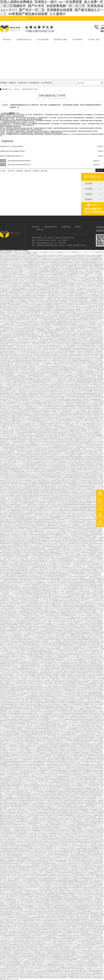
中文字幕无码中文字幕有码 (41, 921)
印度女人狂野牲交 (36, 895)
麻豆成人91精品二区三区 (44, 589)
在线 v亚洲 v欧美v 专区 (97, 422)
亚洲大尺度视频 (50, 604)
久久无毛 (85, 456)
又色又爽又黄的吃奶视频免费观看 (20, 333)
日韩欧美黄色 (49, 794)
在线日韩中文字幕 (80, 797)
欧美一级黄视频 (30, 371)
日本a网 (8, 625)
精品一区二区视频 (32, 707)
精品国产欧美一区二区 (84, 514)
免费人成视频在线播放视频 (73, 919)
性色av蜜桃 (10, 329)
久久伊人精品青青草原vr (83, 480)
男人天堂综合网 (77, 883)
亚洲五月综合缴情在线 (36, 894)
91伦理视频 (71, 685)
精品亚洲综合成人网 (48, 275)
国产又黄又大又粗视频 (48, 934)
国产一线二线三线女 (5, 462)
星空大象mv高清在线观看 (58, 492)
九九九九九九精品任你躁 (12, 634)
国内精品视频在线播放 (94, 368)
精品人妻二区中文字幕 (69, 326)
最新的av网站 (60, 787)
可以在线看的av (74, 834)
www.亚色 (25, 473)
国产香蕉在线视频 (88, 395)
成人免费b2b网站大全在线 (46, 874)
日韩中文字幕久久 (83, 384)
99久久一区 (18, 601)
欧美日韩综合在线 (59, 796)
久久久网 (67, 572)
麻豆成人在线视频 (19, 288)
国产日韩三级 (13, 296)
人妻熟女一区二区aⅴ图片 (47, 679)
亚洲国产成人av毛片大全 (13, 876)
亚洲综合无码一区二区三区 (15, 324)
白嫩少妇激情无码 (57, 405)
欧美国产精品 (49, 377)
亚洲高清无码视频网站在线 (22, 955)
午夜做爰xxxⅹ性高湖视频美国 (58, 967)
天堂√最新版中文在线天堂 (25, 664)
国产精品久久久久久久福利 (75, 282)
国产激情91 (34, 267)
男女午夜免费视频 (10, 504)
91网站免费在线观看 (45, 928)
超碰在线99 (70, 616)
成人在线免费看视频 (88, 874)
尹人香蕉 (2, 961)
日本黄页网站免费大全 (21, 898)
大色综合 (98, 324)
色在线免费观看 (7, 508)
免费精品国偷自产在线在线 (71, 438)
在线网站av (78, 859)
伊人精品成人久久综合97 (45, 297)
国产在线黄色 (93, 889)
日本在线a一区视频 (25, 461)
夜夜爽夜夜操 (39, 450)
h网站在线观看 (50, 948)
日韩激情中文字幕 (44, 503)
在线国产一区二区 (72, 411)
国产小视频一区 (20, 584)
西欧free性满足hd (71, 381)
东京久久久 (74, 332)
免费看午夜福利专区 (76, 743)
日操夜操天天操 (51, 877)
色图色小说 (28, 928)
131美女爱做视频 (70, 619)
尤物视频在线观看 (91, 381)
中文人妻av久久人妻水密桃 (62, 395)
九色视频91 (23, 620)
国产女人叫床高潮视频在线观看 (10, 861)
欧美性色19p (9, 434)
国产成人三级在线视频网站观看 (21, 859)
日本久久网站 (38, 900)
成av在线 (67, 512)
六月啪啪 (73, 341)
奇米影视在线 (22, 428)
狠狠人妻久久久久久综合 (47, 464)
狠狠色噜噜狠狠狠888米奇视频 (75, 589)
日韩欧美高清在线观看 (40, 496)
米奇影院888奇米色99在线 (55, 626)
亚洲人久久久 (60, 553)
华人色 (21, 453)
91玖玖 (32, 536)
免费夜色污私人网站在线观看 (32, 930)
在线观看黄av (4, 943)
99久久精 (55, 743)
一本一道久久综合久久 (90, 700)
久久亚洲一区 (70, 366)
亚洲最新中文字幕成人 (16, 727)
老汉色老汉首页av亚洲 (68, 272)
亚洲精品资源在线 (29, 879)
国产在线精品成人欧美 (70, 799)
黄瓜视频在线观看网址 (83, 360)
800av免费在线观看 (39, 535)
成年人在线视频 (79, 297)
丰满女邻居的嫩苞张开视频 (14, 542)
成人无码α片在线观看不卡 (45, 324)
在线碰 (51, 320)
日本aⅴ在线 (88, 438)
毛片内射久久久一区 (44, 548)
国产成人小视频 (46, 524)
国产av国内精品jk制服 (87, 719)
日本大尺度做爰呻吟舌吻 (33, 864)
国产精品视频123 (19, 730)
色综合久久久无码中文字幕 (35, 721)
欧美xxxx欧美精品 (10, 514)
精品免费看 (64, 368)
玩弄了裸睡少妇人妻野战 (67, 671)
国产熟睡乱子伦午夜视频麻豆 (80, 266)
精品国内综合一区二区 (40, 629)
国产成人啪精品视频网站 (28, 261)
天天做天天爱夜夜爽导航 (67, 459)
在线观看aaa (78, 456)
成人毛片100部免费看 (48, 894)
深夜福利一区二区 (98, 577)
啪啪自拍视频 (10, 626)
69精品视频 (95, 285)
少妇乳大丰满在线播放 (97, 282)
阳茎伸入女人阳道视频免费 (39, 880)
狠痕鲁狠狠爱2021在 (25, 315)
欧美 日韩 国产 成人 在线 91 (26, 510)
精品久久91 (31, 936)
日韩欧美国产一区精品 (61, 604)
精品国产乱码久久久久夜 (20, 479)
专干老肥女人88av (57, 885)
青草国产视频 (86, 497)
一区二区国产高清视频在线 (10, 510)
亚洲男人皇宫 (15, 614)
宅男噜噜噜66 (58, 330)
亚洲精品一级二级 (87, 927)
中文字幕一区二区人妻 (66, 824)
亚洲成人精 (69, 323)
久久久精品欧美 (49, 330)
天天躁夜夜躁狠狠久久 (96, 565)
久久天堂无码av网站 (57, 428)
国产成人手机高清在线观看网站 (17, 477)
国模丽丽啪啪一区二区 (32, 907)
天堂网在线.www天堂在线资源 (55, 342)
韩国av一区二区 (58, 333)
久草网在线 (61, 892)
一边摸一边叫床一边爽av (59, 299)
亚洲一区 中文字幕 (83, 602)
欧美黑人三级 (37, 949)
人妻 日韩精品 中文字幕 (81, 311)
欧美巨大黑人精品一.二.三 (16, 586)
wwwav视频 (78, 371)
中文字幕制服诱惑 (56, 446)
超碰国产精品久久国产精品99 (10, 500)
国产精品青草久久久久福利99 (60, 453)
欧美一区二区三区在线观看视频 (70, 595)
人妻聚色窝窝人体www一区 (86, 377)
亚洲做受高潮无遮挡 (9, 655)
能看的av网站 (7, 281)
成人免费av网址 (92, 320)
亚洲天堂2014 (29, 284)
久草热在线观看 (53, 302)
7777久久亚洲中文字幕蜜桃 (40, 709)
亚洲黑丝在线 (42, 659)
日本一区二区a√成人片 (70, 374)
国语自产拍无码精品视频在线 (62, 598)
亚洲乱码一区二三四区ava (75, 629)
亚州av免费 (60, 479)
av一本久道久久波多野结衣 (28, 712)
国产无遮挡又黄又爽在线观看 (12, 408)
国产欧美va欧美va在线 (64, 341)
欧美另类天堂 (75, 356)
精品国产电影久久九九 (82, 258)
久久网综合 (100, 963)
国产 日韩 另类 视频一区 (34, 354)
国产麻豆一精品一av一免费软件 (75, 390)
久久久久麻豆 (93, 680)
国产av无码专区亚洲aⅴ (46, 620)
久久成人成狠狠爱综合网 (72, 635)
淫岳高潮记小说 (57, 764)
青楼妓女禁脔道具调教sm (83, 526)
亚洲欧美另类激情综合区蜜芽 (58, 904)
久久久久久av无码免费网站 (70, 389)
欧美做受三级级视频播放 (96, 435)
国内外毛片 (32, 450)
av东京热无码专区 (49, 508)
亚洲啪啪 (82, 545)
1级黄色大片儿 (96, 477)
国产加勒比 (59, 326)
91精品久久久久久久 (96, 922)
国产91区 (37, 488)
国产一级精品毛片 (91, 269)
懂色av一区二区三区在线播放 (31, 679)
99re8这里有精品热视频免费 (9, 661)
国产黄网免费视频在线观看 (89, 458)
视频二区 (43, 638)
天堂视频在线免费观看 (16, 416)
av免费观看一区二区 (9, 568)
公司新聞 (89, 189)
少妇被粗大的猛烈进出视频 (78, 402)
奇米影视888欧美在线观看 (38, 634)
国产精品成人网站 (56, 632)
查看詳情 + (96, 161)
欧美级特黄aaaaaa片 (88, 380)
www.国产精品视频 (44, 889)
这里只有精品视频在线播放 (41, 538)
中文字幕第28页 (66, 607)
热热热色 (63, 545)
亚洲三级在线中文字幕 (39, 386)
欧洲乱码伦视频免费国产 (84, 725)
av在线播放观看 (96, 408)
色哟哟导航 (86, 951)
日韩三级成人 (12, 728)
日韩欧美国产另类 (38, 449)
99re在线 (91, 809)
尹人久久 (36, 772)
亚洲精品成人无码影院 (23, 299)
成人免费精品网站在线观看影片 (50, 826)
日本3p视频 (30, 772)
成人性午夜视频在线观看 (17, 455)
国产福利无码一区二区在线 (24, 656)
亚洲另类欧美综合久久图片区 (61, 384)
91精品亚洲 (50, 458)
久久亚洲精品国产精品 (19, 915)
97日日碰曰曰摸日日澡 (52, 465)
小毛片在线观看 (60, 736)
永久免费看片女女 (56, 338)
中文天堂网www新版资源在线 (10, 966)
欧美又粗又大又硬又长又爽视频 (23, 263)
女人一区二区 (80, 844)
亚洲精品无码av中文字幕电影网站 (15, 317)
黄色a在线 (84, 529)
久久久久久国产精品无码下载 (53, 468)
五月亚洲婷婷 (47, 656)
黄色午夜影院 (11, 321)
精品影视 (42, 434)
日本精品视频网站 (81, 326)
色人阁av (5, 635)
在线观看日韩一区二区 (42, 300)
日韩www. (29, 260)
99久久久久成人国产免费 (44, 644)
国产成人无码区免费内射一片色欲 (71, 330)
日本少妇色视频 (45, 906)
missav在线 (94, 617)
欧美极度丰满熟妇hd (59, 288)
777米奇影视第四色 (60, 387)
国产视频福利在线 (40, 311)
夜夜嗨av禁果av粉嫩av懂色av (69, 500)
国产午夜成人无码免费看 (21, 404)
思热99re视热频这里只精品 (88, 685)
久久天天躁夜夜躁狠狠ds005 (61, 339)
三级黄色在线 (97, 470)
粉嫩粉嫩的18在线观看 (93, 510)
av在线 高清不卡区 (16, 281)
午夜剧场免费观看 (20, 626)
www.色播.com (62, 363)
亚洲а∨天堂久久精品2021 (43, 444)
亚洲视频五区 (72, 625)
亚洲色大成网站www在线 (10, 942)
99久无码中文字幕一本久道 (64, 728)
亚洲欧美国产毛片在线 (89, 697)
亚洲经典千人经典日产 (86, 595)
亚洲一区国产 (38, 719)
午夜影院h (45, 366)
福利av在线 (99, 608)
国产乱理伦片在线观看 (43, 602)
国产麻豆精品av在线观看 (51, 674)
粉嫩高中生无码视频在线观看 (47, 526)
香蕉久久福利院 (79, 333)
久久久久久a (10, 441)
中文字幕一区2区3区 (33, 898)
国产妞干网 (5, 390)
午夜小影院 (72, 508)
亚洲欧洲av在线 (69, 907)
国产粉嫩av (51, 616)
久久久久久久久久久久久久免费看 (55, 530)
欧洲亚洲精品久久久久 (24, 784)
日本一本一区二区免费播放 (89, 785)
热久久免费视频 (11, 297)
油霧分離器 (44, 171)
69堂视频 (42, 536)
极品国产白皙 (62, 255)
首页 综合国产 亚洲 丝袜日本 (10, 520)
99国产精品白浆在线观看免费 (87, 583)
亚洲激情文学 (56, 748)
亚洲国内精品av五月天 (33, 722)
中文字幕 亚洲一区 (9, 646)
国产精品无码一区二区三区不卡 (94, 440)
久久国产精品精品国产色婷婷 (56, 263)
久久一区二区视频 (5, 776)
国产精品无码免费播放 (26, 509)
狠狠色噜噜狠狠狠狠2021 (75, 557)
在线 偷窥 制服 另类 (43, 471)
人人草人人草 (31, 832)
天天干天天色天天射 (40, 321)
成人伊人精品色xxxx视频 (45, 835)
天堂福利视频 (7, 817)
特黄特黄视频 (98, 695)
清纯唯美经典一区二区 (65, 465)
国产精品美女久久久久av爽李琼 (43, 710)
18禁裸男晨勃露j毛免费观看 (13, 964)
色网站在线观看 (96, 278)
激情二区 (35, 425)
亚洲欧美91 (13, 359)
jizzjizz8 (44, 560)
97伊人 (11, 538)
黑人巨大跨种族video (25, 339)
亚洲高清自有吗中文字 (25, 565)
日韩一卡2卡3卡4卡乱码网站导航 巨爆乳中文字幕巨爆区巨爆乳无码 (57, 477)
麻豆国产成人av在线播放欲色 (69, 392)
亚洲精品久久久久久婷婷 (69, 281)
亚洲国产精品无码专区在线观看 (78, 386)
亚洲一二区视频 (20, 667)
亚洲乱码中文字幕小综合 (37, 291)
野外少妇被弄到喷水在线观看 (13, 805)
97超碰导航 (32, 353)
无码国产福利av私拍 (74, 710)
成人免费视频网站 (78, 731)
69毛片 (25, 354)
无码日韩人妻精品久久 (44, 441)
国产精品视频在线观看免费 (87, 581)
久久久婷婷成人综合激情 (42, 368)
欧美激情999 (68, 263)
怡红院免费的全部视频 (34, 785)
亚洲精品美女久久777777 (43, 942)
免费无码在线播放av (21, 643)
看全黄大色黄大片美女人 (53, 496)
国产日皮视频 (22, 497)
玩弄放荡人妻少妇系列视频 (64, 541)
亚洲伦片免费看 (37, 689)
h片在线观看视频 (29, 311)
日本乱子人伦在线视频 (89, 300)
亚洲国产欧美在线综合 (46, 417)
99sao (15, 538)
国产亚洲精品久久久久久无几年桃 (16, 351)
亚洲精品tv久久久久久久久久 (66, 383)
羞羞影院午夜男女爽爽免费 (23, 514)
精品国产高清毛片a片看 (22, 336)
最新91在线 (15, 342)
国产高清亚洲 (67, 668)
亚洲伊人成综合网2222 (53, 700)
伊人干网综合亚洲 (87, 272)
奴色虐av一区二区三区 (47, 351)
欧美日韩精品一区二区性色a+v (76, 895)
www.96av (71, 371)
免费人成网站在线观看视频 (34, 402)
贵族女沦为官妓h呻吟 (90, 608)
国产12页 (63, 422)
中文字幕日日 (75, 461)
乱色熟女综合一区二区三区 (53, 886)
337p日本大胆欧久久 (20, 814)
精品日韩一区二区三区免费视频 (10, 518)
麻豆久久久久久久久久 (97, 562)
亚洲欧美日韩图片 (34, 458)
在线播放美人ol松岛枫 (35, 740)
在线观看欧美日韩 (69, 915)
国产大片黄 (28, 927)
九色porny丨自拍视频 (61, 704)
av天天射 (66, 486)
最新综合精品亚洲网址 (48, 423)
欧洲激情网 (68, 266)
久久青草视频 (46, 755)
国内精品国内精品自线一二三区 (12, 374)
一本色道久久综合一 (82, 324)
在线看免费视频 (75, 315)
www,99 (66, 300)
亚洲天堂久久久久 (13, 680)
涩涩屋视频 (77, 309)
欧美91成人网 (54, 323)
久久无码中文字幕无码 (31, 862)
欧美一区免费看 (68, 380)
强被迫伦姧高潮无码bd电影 (77, 665)
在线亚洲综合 (34, 874)
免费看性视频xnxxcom (40, 336)
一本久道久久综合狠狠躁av (73, 255)
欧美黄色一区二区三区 (93, 503)
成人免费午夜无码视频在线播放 (42, 293)
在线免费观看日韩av (9, 269)
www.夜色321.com (19, 841)
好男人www (56, 695)
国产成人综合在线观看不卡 (14, 294)
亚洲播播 (21, 622)
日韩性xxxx (26, 703)
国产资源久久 (15, 967)
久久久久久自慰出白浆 (57, 656)
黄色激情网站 (17, 441)
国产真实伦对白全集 (85, 450)
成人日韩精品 (54, 888)
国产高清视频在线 (53, 270)
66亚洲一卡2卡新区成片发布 (94, 590)
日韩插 (58, 261)
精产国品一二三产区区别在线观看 (13, 593)
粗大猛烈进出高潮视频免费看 (60, 710)
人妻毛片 (52, 353)
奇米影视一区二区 (59, 930)
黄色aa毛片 (3, 571)
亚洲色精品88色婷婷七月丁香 (44, 360)
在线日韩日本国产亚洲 (60, 584)
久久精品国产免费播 (98, 482)
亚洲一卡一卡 (41, 266)
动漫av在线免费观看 (47, 339)
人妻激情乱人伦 (53, 551)
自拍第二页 (83, 336)
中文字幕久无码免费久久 (21, 300)
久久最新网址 (96, 417)
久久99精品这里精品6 (32, 494)
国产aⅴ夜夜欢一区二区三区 (87, 828)
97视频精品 (68, 419)
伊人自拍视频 (4, 802)
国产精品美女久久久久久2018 (95, 323)
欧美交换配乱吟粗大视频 (59, 297)
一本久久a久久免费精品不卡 (79, 578)
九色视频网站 (49, 808)
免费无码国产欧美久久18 (83, 565)
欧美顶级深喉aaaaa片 (42, 972)
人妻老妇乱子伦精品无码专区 (42, 643)
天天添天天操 (4, 437)
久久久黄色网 (91, 299)
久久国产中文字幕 (55, 671)
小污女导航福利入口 (15, 742)
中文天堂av (32, 556)
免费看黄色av (90, 830)
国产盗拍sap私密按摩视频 (71, 601)
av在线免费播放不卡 (16, 700)
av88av (20, 342)
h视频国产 (19, 506)
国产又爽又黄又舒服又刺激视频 (74, 293)
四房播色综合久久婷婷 (49, 587)
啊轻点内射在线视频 (9, 608)
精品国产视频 (64, 818)
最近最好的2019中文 (55, 368)
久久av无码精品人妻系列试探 (87, 782)
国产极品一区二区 (82, 500)
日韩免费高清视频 (53, 838)
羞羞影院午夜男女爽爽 (20, 545)
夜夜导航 (98, 794)
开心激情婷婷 (18, 791)
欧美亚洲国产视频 (15, 553)
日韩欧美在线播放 (58, 300)
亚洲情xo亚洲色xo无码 (58, 514)
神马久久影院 (10, 791)
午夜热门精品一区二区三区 (64, 742)
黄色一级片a (42, 766)
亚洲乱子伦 (10, 300)
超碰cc (24, 323)
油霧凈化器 (11, 171)
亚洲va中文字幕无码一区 (90, 348)
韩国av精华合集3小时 (24, 682)
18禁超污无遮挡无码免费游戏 (43, 492)
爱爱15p (65, 428)
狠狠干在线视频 (88, 605)
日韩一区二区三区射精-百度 (14, 330)
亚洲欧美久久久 (64, 583)
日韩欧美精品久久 (78, 479)
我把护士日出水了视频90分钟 (17, 390)
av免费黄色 (73, 480)
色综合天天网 (65, 707)
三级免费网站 (39, 257)
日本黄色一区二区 (80, 287)
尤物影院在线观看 (5, 366)
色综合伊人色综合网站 (46, 327)
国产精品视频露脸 (32, 539)
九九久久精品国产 (19, 456)
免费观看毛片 (83, 396)
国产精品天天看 (70, 949)
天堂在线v (53, 401)
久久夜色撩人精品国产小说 (15, 677)
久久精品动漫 (90, 539)
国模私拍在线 (68, 449)
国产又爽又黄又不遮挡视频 (36, 731)
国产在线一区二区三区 (26, 809)
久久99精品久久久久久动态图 (34, 428)
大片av (28, 345)
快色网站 (66, 665)
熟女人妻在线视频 (95, 867)
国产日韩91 (91, 870)
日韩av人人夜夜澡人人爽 (71, 918)
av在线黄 (68, 650)
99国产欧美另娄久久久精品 (68, 496)
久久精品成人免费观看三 (7, 517)
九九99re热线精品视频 (83, 865)
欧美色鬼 (36, 739)
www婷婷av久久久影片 (27, 535)
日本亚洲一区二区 (28, 586)
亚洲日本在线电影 (13, 733)
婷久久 (38, 691)
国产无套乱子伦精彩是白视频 (44, 712)
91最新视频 (56, 517)
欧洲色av (24, 438)
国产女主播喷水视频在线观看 (11, 362)
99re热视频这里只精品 (78, 261)
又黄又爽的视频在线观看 (16, 413)
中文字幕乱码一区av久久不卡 (82, 548)
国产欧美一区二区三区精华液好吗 (48, 315)
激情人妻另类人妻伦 (26, 790)
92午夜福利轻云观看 (58, 449)
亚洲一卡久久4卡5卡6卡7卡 (87, 967)
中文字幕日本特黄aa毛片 (49, 689)
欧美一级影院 (81, 598)
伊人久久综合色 (85, 357)
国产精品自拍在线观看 (48, 518)
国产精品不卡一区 (72, 404)
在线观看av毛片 (45, 462)
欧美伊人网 (47, 637)
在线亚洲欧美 (84, 541)
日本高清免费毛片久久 (81, 375)
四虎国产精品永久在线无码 (61, 620)
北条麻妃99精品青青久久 (31, 946)
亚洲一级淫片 (72, 260)
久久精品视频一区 (32, 569)
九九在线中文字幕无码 (85, 796)
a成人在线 (23, 345)
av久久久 (76, 691)
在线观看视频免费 (24, 846)
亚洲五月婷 (82, 356)
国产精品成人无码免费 (88, 781)
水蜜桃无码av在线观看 (91, 978)
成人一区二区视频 (31, 568)
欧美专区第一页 (81, 613)
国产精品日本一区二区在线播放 (57, 611)
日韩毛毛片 (78, 272)
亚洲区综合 (12, 709)
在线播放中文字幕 (25, 411)
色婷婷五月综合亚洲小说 (90, 447)
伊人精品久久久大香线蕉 (95, 764)
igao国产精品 (65, 927)
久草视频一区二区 (95, 345)
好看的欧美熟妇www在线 (55, 933)
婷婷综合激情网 (14, 305)
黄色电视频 (55, 758)
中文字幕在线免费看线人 (61, 278)
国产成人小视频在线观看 (58, 441)
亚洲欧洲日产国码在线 (37, 913)
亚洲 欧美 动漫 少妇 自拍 (80, 452)
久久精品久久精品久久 (71, 514)
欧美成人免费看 (62, 706)
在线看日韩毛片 (25, 589)
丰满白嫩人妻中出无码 (54, 927)
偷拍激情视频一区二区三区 (16, 749)
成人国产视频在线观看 (77, 348)
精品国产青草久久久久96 (25, 824)
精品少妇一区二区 (8, 562)
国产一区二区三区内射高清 (88, 455)
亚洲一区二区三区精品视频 (95, 500)
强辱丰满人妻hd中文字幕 (93, 309)
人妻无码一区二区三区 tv (62, 679)
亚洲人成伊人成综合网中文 (57, 769)
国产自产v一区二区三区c (10, 748)
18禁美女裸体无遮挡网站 (38, 550)
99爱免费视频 (78, 900)
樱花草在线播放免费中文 (73, 492)
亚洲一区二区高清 (21, 260)
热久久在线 (58, 296)
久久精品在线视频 (55, 755)
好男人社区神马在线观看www (89, 584)
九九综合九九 (13, 480)
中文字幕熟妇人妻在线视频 (67, 826)
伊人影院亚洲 (21, 306)
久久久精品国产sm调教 (46, 255)
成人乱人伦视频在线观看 (34, 608)
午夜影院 (95, 372)
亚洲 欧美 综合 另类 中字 (59, 901)
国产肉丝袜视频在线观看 (34, 459)
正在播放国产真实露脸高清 (78, 745)
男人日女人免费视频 (34, 748)
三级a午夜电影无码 (66, 261)
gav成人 (29, 527)
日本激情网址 (41, 506)
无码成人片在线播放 (68, 327)
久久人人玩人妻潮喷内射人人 (72, 471)
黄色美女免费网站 (50, 438)
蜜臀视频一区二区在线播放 (80, 880)
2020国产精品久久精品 (97, 467)
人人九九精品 (47, 532)
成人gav (78, 952)
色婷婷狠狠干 (43, 458)
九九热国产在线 (13, 640)
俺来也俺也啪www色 (73, 369)
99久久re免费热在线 (59, 658)
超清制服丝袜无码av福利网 (89, 569)
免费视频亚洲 (49, 707)
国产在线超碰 (69, 838)
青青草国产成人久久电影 (90, 297)
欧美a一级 (32, 362)
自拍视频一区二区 (47, 542)
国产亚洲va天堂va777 (43, 395)
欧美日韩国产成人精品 (28, 647)
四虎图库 (86, 332)
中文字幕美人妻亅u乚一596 (27, 344)
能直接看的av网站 (60, 490)
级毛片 (59, 258)
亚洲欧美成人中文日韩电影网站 (68, 716)
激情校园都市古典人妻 (94, 554)
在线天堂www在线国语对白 (63, 688)
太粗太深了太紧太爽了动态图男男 (31, 806)
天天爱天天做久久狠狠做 (39, 809)
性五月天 (27, 365)
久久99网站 (85, 820)
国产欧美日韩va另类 (28, 326)
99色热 (97, 327)
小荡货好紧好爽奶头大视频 (46, 796)
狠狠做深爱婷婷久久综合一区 (15, 823)
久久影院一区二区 (14, 339)
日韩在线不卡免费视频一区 (67, 375)
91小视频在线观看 (96, 264)
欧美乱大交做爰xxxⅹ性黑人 (38, 365)
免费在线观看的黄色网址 (53, 336)
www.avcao (19, 694)
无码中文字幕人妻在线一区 (16, 365)
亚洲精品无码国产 (70, 441)
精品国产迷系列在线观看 (80, 870)
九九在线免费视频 (68, 691)
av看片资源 (94, 404)
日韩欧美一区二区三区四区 (13, 790)
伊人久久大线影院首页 (52, 359)
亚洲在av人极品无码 (75, 972)
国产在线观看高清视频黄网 (36, 652)
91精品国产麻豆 (54, 267)
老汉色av (86, 314)
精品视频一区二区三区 (53, 713)
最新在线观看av (70, 456)
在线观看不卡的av (37, 260)
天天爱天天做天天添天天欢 (74, 904)
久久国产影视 (21, 871)
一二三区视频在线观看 (17, 830)
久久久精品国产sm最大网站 (30, 892)
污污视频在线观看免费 (95, 749)
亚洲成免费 (40, 976)
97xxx (102, 907)
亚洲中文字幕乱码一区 (73, 336)
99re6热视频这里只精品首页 (90, 473)
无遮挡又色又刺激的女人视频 (87, 538)
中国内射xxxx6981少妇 (25, 563)
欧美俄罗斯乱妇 (4, 480)
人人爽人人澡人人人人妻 (82, 291)
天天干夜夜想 (73, 494)
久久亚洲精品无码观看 (64, 677)
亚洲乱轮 (93, 393)
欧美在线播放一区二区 (64, 577)
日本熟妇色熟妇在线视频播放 (82, 383)
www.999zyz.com (30, 257)
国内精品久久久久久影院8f (42, 401)
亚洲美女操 (23, 835)
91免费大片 (95, 462)
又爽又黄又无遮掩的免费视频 (37, 703)
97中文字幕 (37, 557)
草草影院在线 (89, 515)
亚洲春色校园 (20, 297)
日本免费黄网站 (83, 542)
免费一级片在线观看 (51, 341)
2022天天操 (54, 440)
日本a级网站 (73, 335)
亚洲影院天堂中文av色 (64, 315)
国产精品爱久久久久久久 (85, 517)
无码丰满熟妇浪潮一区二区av (26, 401)
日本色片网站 (90, 317)
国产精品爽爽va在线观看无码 (81, 849)
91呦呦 (71, 653)
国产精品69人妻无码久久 (32, 626)
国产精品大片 (97, 836)
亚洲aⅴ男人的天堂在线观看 (28, 604)
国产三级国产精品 (44, 586)
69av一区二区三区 (53, 282)
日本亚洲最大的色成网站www (84, 868)
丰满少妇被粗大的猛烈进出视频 (13, 515)
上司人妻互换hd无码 (75, 529)
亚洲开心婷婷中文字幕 (36, 846)
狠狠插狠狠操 (32, 431)
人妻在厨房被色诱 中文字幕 (38, 420)
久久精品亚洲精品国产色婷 (73, 434)
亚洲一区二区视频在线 (28, 375)
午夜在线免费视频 (70, 682)
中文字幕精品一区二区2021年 (38, 426)
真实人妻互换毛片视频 (51, 535)
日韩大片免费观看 (10, 470)
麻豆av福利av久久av (40, 359)
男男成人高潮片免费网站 (57, 419)
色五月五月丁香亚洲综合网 (14, 473)
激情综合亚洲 (8, 850)
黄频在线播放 (47, 357)
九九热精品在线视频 (23, 748)
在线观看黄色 (97, 395)
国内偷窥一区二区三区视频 (23, 504)
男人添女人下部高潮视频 (62, 734)
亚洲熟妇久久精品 (77, 631)
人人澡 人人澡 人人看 (44, 784)
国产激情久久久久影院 (66, 748)
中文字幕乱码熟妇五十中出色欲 (61, 402)
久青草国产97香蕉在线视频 (18, 396)
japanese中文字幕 (25, 420)
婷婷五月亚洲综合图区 (66, 303)
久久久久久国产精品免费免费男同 (22, 425)
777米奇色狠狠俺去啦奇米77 (84, 486)
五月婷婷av (64, 641)
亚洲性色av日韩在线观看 (78, 535)
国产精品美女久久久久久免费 (31, 581)
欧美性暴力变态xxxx (88, 689)
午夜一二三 (98, 967)
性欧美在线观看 (25, 894)
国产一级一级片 (35, 345)
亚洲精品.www (67, 356)
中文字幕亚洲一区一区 (72, 353)
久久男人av (27, 730)
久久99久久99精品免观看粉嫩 (74, 817)
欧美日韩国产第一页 (66, 554)
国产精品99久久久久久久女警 (69, 652)
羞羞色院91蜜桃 (58, 275)
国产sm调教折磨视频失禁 (9, 799)
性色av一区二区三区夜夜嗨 (81, 686)
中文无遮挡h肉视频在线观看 (80, 809)
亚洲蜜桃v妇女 (74, 517)
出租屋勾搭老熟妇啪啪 (97, 667)
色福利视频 (69, 976)
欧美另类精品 (45, 918)
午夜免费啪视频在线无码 (84, 302)
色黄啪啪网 (82, 793)
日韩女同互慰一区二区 (42, 805)
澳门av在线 (5, 640)
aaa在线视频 (35, 658)
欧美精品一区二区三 (98, 471)
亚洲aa (7, 719)
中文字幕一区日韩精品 (15, 278)
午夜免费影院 (4, 563)
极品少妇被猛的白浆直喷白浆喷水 (44, 554)
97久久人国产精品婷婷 (49, 736)
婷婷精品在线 (51, 407)
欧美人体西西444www (78, 556)
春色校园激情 (97, 459)
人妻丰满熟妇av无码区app (31, 453)
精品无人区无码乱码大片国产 (74, 408)
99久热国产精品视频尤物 (94, 767)
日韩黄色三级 (30, 363)
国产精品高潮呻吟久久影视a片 (76, 482)
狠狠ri (93, 363)
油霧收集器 (28, 171)
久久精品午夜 (46, 671)
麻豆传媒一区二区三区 (74, 278)
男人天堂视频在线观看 (78, 632)
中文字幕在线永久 (41, 800)
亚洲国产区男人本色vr (71, 769)
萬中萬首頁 (7, 40)
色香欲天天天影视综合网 (45, 456)
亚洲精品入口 (15, 868)
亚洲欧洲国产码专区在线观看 (33, 667)
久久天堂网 (61, 674)
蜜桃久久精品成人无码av (88, 255)
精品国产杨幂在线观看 (79, 638)
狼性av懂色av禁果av (34, 308)
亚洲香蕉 (42, 898)
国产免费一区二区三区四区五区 (42, 497)
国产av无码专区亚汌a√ (12, 800)
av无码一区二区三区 (18, 725)
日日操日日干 (96, 509)
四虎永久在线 (24, 598)
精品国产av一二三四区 (47, 752)
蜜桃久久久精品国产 (53, 314)
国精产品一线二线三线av (85, 446)
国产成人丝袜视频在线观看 (13, 589)
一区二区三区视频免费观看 (93, 491)
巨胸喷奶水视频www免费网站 (33, 329)
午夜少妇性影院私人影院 (40, 610)
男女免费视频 (35, 315)
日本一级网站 (70, 365)
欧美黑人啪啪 (25, 649)
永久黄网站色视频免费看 (51, 443)
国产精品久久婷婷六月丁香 (61, 653)
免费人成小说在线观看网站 (53, 506)
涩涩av (23, 638)
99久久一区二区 (45, 686)
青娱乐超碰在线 (55, 916)
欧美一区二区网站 (16, 432)
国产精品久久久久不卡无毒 (12, 752)
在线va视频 (62, 408)
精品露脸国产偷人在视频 (79, 521)
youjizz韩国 (43, 864)
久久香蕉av (66, 344)
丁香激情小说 (82, 847)
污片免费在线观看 (10, 703)
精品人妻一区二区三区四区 (64, 294)
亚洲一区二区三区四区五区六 (52, 422)
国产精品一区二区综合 (39, 661)
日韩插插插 (57, 814)
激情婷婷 (80, 948)
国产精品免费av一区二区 (66, 264)
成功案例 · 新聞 (94, 40)
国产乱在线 (78, 437)
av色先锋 (2, 539)
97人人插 (9, 565)
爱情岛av (91, 835)
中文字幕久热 (69, 836)
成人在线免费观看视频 (82, 508)
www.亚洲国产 (89, 273)
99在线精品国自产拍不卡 (22, 716)
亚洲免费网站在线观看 (73, 882)
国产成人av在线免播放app (34, 524)
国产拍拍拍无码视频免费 (25, 380)
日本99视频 (77, 846)
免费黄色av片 (96, 294)
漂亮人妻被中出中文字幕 (39, 885)
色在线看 (31, 321)
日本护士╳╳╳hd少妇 (62, 587)
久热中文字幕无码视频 (34, 632)
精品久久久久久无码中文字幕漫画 (81, 347)
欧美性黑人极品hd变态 (66, 474)
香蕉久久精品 (4, 610)
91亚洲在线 (34, 659)
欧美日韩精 (44, 332)
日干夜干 (64, 473)
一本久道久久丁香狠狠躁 (57, 362)
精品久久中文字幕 (91, 356)
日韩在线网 (65, 371)
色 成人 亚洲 (76, 815)
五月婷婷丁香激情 (65, 964)
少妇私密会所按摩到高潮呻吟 (74, 359)
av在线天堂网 (77, 719)
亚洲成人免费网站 (76, 873)
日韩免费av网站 (69, 309)
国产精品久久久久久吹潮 (53, 381)
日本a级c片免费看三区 (85, 474)
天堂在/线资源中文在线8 (35, 476)
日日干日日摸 (60, 592)
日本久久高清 (85, 575)
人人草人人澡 (38, 369)
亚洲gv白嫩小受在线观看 (80, 267)
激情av (51, 300)
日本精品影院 (44, 940)
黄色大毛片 (64, 336)
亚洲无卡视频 (95, 556)
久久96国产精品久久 (37, 856)
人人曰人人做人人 (69, 659)
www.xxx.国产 (41, 350)
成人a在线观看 (92, 707)
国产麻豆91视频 (9, 496)
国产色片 (82, 440)
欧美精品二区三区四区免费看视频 (83, 502)
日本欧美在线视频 (30, 465)
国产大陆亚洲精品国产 (90, 658)
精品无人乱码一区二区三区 (17, 465)
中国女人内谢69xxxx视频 (23, 419)
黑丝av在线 (11, 423)
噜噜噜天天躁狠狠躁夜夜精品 (75, 655)
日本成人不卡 (21, 255)
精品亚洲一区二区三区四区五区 (12, 399)
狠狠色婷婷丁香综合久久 (73, 276)
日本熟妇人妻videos (64, 443)
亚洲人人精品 (32, 728)
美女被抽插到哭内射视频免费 (76, 453)
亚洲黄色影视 (68, 269)
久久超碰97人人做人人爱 (7, 545)
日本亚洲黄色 (88, 936)
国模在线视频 (4, 548)
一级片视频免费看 (15, 381)
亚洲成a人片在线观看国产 (85, 462)
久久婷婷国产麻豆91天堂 (29, 572)
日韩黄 (80, 308)
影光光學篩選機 (43, 40)
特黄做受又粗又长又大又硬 (40, 281)
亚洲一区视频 (83, 704)
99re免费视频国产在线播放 (91, 390)
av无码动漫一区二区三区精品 (61, 305)
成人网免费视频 (10, 302)
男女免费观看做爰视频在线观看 (53, 470)
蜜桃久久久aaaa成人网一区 (55, 922)
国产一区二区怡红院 (78, 592)
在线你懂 (27, 464)
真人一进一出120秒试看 (94, 386)
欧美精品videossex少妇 (86, 459)
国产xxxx (64, 903)
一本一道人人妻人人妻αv (91, 589)
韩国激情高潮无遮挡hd (68, 560)
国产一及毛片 (76, 398)
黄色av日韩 (90, 604)
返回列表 (100, 170)
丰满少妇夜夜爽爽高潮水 (54, 467)
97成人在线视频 (36, 305)
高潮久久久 (40, 539)
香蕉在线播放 (56, 287)
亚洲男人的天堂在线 (5, 342)
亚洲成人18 (3, 255)
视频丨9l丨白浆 (56, 712)
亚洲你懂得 (56, 320)
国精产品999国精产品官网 (14, 438)
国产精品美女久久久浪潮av (87, 628)
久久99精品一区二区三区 (87, 449)
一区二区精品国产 (93, 811)
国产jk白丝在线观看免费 (68, 683)
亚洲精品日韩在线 (49, 814)
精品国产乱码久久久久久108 (78, 650)
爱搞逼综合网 (39, 733)
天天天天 (69, 417)
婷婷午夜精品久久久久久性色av (61, 308)
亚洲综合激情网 (15, 345)
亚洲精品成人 (67, 458)
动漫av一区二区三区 (65, 695)
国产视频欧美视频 (31, 395)
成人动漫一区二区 (28, 969)
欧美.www (15, 410)
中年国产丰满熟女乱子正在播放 (76, 722)
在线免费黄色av (87, 754)
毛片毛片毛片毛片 (15, 261)
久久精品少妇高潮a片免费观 (46, 490)
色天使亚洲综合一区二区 (86, 559)
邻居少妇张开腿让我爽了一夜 (11, 840)
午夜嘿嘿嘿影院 (86, 898)
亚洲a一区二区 (58, 276)
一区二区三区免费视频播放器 (46, 970)
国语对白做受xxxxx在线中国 (35, 357)
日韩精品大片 (99, 547)
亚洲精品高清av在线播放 (9, 260)
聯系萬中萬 (40, 230)
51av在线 (37, 261)
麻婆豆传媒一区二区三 (38, 443)
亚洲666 (6, 536)
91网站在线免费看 (41, 342)
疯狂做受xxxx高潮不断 (76, 395)
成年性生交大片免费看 (56, 462)
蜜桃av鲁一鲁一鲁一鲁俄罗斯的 (29, 828)
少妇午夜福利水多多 (72, 306)
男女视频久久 (42, 381)
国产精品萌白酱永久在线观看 (24, 440)
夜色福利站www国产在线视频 (56, 628)
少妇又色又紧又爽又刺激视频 (62, 399)
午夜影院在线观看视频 (52, 279)
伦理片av (87, 776)
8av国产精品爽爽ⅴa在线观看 (18, 395)
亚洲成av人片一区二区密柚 (69, 721)
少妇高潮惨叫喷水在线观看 (24, 383)
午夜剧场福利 (76, 622)
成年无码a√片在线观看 (41, 698)
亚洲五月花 (73, 444)
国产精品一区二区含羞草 (85, 488)
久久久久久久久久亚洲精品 (67, 455)
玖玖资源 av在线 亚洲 (59, 949)
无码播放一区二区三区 (56, 557)
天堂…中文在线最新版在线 (10, 314)
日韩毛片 (36, 586)
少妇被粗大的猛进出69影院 (31, 901)
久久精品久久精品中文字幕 (52, 504)
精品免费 (52, 395)
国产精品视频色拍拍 (12, 449)
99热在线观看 (70, 900)
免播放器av (32, 800)
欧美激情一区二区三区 (44, 273)
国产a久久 (29, 483)
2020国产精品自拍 (82, 652)
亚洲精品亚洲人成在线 (13, 550)
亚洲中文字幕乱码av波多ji (70, 462)
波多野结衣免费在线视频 (88, 327)
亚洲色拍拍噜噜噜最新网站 (93, 494)
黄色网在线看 (16, 850)
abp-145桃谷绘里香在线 (78, 577)
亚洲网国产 (24, 834)
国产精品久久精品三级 (27, 578)
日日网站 (84, 972)
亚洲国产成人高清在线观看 (84, 354)
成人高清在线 (42, 948)
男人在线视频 (52, 605)
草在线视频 (35, 548)
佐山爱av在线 (41, 405)
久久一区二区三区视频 (54, 641)
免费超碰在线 (51, 332)
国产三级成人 (18, 874)
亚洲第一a (58, 332)
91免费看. (22, 257)
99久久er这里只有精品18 (61, 508)
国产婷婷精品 (35, 928)
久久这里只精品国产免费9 (42, 640)
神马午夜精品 (4, 622)
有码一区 (7, 629)
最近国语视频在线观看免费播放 (51, 476)
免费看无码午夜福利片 (33, 973)
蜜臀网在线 (90, 610)
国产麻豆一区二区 (16, 900)
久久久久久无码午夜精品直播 (76, 823)
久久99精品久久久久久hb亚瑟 (60, 593)
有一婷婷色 (92, 429)
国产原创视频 (52, 592)
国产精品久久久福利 (25, 745)
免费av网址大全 (65, 446)
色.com (17, 411)
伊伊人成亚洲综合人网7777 (96, 384)
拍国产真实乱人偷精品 (13, 532)
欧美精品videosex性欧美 (18, 957)
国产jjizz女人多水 (36, 314)
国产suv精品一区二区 (72, 363)
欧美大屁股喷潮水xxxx (83, 668)
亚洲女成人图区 (44, 779)
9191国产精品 (65, 335)
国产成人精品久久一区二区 (10, 619)
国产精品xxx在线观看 (94, 257)
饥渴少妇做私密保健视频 (20, 569)
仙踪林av (18, 398)
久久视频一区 (46, 595)
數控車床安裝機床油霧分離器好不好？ (12, 156)
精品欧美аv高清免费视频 (50, 613)
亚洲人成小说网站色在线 (48, 734)
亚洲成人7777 (39, 344)
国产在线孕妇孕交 (16, 258)
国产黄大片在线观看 (62, 689)
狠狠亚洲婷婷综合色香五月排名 (90, 318)
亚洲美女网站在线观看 (69, 324)
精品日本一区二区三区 (53, 378)
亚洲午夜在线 (90, 303)
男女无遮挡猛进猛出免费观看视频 (39, 411)
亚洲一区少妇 (7, 279)
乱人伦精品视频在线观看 (12, 809)
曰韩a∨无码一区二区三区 (43, 446)
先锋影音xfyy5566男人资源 (86, 727)
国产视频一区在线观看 (51, 311)
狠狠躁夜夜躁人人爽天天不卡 (12, 276)
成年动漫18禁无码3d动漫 (36, 372)
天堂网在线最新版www (82, 429)
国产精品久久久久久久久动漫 (83, 365)
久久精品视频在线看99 (31, 491)
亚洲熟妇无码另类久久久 (56, 580)
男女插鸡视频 (80, 504)
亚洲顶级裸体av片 (30, 317)
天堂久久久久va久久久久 (39, 517)
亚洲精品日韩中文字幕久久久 (39, 927)
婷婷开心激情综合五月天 (81, 257)
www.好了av (56, 583)
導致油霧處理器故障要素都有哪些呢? (19, 161)
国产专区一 (95, 284)
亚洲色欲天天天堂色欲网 (32, 841)
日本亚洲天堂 (24, 399)
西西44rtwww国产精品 (27, 631)
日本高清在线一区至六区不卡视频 (60, 444)
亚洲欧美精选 (81, 269)
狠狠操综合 (31, 640)
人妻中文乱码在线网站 (16, 326)
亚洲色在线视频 (12, 437)
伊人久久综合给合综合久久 (47, 348)
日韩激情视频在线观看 (38, 468)
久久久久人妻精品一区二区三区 (88, 763)
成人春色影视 (57, 707)
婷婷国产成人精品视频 (60, 616)
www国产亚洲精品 (38, 803)
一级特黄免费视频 (84, 934)
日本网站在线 (29, 871)
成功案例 (89, 184)
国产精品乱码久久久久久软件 (61, 740)
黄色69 (84, 730)
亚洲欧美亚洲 (47, 733)
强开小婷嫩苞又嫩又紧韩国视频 (15, 571)
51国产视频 (54, 649)
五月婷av (51, 366)
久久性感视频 (79, 608)
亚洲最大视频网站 (24, 266)
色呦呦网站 (33, 419)
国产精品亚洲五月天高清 (53, 661)
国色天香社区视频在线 (83, 778)
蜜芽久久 (83, 751)
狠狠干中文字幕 (48, 312)
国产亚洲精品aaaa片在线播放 (82, 387)
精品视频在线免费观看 (60, 366)
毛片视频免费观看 (58, 861)
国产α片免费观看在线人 (73, 877)
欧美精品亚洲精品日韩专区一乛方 (23, 818)
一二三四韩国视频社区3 (89, 805)
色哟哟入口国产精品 (76, 407)
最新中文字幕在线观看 (86, 737)
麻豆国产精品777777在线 (52, 891)
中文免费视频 (12, 419)
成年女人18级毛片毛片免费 (24, 595)
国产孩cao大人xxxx (74, 620)
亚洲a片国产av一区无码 (43, 419)
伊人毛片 (30, 616)
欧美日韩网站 (43, 392)
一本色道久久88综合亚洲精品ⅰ (95, 410)
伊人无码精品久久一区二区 (48, 413)
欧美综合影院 (56, 500)
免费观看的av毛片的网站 (86, 713)
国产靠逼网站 (38, 879)
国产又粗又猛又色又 (85, 264)
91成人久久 (5, 960)
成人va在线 (62, 550)
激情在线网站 (48, 372)
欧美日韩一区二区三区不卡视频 (57, 850)
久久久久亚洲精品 (80, 560)
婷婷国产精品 (33, 266)
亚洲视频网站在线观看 (30, 296)
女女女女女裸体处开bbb (57, 960)
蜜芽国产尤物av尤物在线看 (31, 820)
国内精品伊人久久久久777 (57, 471)
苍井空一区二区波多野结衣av (10, 494)
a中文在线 (20, 347)
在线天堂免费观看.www (41, 650)
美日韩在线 (15, 565)
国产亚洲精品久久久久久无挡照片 (46, 393)
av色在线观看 (84, 957)
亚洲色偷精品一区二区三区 (29, 515)
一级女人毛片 (27, 676)
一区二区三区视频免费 (57, 380)
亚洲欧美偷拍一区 (18, 587)
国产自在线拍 (98, 751)
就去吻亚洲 (20, 940)
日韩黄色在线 (5, 363)
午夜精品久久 (31, 300)
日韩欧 (92, 800)
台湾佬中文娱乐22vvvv (86, 877)
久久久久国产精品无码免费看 (66, 808)
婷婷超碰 (97, 399)
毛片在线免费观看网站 (14, 287)
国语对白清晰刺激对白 (93, 650)
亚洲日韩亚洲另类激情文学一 (93, 722)
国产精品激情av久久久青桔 (40, 850)
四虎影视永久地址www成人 (39, 565)
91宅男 (31, 386)
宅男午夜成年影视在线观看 (66, 924)
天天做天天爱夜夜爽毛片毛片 (25, 803)
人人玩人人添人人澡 (48, 399)
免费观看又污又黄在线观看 (41, 865)
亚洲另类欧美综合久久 (21, 781)
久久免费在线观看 (81, 260)
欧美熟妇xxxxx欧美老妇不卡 (33, 580)
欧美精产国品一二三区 (72, 559)
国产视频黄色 (48, 731)
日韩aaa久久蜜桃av (61, 605)
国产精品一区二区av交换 (66, 502)
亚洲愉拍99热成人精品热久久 (78, 572)
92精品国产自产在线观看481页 (18, 577)
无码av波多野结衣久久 (90, 655)
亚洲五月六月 (82, 550)
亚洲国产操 (71, 368)
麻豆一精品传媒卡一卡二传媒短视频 (74, 942)
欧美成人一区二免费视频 (45, 964)
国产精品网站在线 (48, 976)
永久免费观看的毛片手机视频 (78, 344)
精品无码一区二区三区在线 (59, 722)
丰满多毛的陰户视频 (85, 562)
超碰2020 (91, 784)
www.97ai (101, 284)
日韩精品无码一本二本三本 (72, 787)
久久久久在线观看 (55, 945)
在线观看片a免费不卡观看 (24, 437)
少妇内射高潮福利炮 (15, 638)
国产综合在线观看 (80, 619)
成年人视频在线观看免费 (11, 488)
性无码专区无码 (75, 922)
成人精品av (86, 485)
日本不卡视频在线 (43, 838)
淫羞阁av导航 (13, 299)
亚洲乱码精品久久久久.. (11, 912)
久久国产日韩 (74, 308)
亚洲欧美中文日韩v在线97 (60, 354)
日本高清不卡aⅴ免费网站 (26, 849)
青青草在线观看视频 (51, 429)
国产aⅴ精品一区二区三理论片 (28, 782)
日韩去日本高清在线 (71, 637)
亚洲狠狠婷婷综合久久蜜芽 (14, 341)
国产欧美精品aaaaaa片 (22, 332)
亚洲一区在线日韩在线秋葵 (41, 836)
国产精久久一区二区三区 (74, 575)
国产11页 (82, 438)
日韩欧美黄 (69, 937)
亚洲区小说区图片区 (53, 940)
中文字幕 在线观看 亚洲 (55, 510)
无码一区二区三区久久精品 (54, 560)
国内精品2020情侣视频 (79, 748)
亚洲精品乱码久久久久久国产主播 (39, 408)
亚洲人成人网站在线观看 (69, 273)
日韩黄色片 (44, 957)
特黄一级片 (23, 532)
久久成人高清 (66, 571)
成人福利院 (25, 386)
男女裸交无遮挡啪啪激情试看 (26, 492)
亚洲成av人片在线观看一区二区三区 (37, 625)
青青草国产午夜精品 (32, 452)
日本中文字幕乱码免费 (67, 452)
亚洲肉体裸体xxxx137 (86, 919)
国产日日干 (80, 658)
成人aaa (92, 321)
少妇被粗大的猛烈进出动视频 (85, 791)
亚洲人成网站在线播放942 (47, 488)
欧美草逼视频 (93, 849)
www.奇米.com (36, 847)
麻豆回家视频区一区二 (32, 503)
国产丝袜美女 (42, 584)
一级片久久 (55, 532)
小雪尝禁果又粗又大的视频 (7, 670)
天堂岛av (28, 758)
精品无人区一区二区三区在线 (20, 353)
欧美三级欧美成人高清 (8, 368)
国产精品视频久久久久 (58, 871)
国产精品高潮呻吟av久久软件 (94, 826)
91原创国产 (17, 535)
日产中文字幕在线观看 (85, 524)
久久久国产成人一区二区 (21, 632)
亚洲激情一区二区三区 (57, 486)
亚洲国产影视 (16, 834)
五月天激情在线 (61, 802)
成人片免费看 (89, 453)
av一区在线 (47, 763)
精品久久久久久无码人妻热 (80, 733)
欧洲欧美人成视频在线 (76, 790)
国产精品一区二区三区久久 (67, 287)
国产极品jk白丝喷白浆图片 (76, 300)
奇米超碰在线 (99, 960)
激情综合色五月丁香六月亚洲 (25, 538)
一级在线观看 (91, 324)
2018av (53, 763)
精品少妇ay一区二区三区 (82, 566)
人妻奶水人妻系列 (73, 321)
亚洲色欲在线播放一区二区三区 (28, 812)
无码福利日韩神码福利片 (7, 404)
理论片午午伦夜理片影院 (29, 512)
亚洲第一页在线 (69, 329)
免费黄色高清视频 (53, 706)
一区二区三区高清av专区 (42, 635)
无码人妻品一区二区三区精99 (72, 737)
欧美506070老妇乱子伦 (14, 309)
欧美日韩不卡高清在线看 (36, 858)
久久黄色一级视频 (71, 360)
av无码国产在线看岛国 (86, 677)
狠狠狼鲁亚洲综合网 (76, 485)
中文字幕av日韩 (69, 832)
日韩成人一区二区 (22, 482)
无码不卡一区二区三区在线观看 (67, 858)
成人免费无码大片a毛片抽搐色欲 (59, 602)
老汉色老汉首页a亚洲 (13, 554)
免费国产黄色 (71, 414)
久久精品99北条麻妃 (15, 350)
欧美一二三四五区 (87, 949)
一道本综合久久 (81, 818)
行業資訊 (17, 89)
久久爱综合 (3, 650)
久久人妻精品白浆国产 (94, 653)
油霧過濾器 (19, 171)
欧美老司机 (52, 915)
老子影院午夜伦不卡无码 (23, 829)
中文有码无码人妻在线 (14, 599)
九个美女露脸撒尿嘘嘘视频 (31, 823)
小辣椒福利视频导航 (62, 321)
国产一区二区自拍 (39, 631)
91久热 (23, 808)
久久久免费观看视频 (21, 611)
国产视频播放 (21, 942)
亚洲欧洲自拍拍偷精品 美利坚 (86, 563)
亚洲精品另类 (35, 485)
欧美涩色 (29, 787)
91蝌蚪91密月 (6, 455)
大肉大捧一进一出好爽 (40, 599)
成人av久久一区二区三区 (47, 581)
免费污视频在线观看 (87, 371)
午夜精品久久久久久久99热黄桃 (40, 320)
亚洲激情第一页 (42, 435)
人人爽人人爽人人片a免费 (88, 330)
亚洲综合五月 (62, 535)
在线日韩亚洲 (33, 270)
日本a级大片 (56, 835)
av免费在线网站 (62, 888)
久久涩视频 (24, 635)
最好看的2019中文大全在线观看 (53, 776)
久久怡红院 (97, 339)
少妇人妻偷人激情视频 (53, 578)
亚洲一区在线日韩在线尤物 (30, 506)
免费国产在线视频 (93, 266)
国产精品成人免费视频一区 (95, 703)
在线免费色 (64, 482)
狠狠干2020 (76, 967)
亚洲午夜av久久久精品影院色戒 (52, 721)
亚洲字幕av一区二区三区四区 (40, 527)
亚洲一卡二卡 (89, 933)
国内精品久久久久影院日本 (64, 556)
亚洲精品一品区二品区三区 (80, 835)
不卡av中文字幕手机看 (25, 485)
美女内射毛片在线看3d (6, 867)
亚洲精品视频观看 (15, 785)
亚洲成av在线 (91, 803)
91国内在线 (11, 456)
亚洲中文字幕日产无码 (75, 305)
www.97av (63, 476)
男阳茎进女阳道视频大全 (31, 456)
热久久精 (22, 927)
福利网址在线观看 (42, 270)
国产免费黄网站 (12, 417)
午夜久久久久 (88, 294)
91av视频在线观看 (76, 350)
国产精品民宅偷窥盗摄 (76, 533)
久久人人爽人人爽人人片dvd (24, 548)
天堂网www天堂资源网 (96, 357)
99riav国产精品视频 (79, 428)
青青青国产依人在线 (34, 486)
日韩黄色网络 (100, 269)
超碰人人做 (23, 269)
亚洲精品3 (3, 441)
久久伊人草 (91, 814)
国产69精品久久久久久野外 (72, 357)
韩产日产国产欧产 (35, 299)
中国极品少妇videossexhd (17, 931)
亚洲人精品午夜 (24, 613)
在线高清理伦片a (22, 973)
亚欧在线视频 (98, 380)
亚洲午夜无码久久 (95, 387)
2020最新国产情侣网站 (27, 599)
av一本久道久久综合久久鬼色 (63, 521)
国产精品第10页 (27, 330)
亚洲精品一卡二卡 (70, 565)
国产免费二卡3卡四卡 (39, 694)
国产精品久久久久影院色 (86, 635)
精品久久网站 (46, 329)
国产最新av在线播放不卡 (92, 587)
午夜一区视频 (63, 640)
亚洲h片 (73, 766)
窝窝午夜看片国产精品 (53, 797)
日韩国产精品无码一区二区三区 (84, 876)
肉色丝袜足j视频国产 (55, 284)
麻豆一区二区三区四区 (16, 796)
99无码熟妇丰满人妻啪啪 (58, 293)
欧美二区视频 (89, 577)
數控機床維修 (66, 227)
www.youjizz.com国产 (62, 393)
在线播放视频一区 (46, 269)
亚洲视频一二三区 (28, 694)
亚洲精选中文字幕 (40, 317)
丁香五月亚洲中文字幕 (94, 311)
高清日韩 (88, 535)
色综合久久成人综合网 (70, 906)
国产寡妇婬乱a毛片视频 (57, 665)
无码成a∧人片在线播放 (21, 616)
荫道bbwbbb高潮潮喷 (25, 267)
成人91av (63, 381)
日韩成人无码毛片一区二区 (90, 305)
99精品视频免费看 (76, 458)
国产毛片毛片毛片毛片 (24, 314)
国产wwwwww (30, 327)
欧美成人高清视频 (16, 888)
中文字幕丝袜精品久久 (13, 745)
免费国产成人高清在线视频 (83, 441)
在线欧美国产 (21, 474)
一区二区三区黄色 (42, 782)
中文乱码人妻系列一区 (23, 536)
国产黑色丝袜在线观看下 (30, 290)
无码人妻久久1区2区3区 (70, 778)
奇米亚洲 (77, 459)
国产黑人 (95, 656)
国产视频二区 (54, 520)
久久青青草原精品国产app (57, 548)
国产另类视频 (57, 335)
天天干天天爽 (38, 423)
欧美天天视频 (72, 649)
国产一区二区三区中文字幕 (94, 858)
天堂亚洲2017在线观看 (75, 470)
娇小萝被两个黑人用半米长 (67, 797)
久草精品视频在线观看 (43, 482)
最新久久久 (3, 791)
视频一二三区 (96, 486)
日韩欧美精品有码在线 (92, 748)
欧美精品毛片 (36, 960)
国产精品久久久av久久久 (29, 341)
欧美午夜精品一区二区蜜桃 (17, 311)
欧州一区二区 (87, 649)
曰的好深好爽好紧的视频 (71, 362)
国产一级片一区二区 (49, 344)
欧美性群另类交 (45, 557)
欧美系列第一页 (55, 951)
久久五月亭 (65, 296)
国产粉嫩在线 (65, 898)
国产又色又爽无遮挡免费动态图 (93, 281)
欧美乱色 (35, 380)
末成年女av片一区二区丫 (66, 523)
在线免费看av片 (91, 465)
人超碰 (50, 285)
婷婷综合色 (63, 320)
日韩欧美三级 (4, 270)
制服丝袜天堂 (84, 794)
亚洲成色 (61, 659)
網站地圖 (78, 227)
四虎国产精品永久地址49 (35, 613)
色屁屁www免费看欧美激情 (79, 503)
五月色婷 (91, 270)
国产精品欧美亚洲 (94, 643)
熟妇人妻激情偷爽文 (47, 305)
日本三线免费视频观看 (41, 272)
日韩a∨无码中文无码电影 (46, 494)
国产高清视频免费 (54, 958)
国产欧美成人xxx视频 (85, 285)
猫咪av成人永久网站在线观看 (33, 306)
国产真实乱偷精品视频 (70, 435)
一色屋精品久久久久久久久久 (49, 258)
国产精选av (62, 359)
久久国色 (30, 438)
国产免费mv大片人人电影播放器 (91, 871)
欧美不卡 (38, 353)
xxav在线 (30, 834)
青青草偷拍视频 (74, 583)
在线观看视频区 (75, 399)
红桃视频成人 (34, 842)
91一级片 (83, 399)
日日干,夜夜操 (48, 646)
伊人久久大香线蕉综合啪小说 (89, 366)
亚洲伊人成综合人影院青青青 (93, 909)
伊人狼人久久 (57, 257)
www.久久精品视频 (98, 605)
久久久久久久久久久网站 (41, 668)
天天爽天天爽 (55, 357)
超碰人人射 (63, 426)
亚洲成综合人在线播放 (59, 285)
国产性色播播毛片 (82, 411)
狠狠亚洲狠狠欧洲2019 (53, 529)
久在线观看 (49, 405)
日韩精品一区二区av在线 (11, 659)
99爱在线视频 (97, 559)
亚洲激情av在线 (15, 894)
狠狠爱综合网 (64, 260)
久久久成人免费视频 (88, 683)
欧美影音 (51, 408)
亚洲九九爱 (27, 904)
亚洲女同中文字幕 (35, 278)
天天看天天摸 (57, 692)
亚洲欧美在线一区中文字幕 (68, 844)
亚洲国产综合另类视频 (42, 611)
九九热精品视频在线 (88, 419)
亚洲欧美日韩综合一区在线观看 (37, 498)
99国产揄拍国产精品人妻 (54, 272)
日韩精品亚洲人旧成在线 (94, 468)
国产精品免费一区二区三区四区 (23, 583)
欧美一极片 (42, 447)
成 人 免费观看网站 (83, 811)
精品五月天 (96, 712)
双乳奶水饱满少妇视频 (27, 496)
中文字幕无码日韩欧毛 (37, 978)
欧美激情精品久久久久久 (69, 662)
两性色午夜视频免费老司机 (76, 401)
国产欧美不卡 (70, 422)
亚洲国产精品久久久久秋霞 (91, 891)
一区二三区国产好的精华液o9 (16, 930)
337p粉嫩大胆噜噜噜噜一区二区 (84, 682)
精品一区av (78, 368)
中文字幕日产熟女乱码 (11, 671)
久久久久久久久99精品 (12, 405)
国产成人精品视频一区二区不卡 (63, 398)
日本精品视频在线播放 (24, 895)
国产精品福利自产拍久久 (53, 545)
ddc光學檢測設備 (47, 83)
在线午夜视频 (76, 449)
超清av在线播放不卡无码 (72, 285)
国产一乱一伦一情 (27, 281)
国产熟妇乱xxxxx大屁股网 (51, 803)
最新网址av (30, 607)
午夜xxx (5, 649)
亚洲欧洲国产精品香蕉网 (9, 440)
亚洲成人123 (11, 335)
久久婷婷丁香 (22, 945)
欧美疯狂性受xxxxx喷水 (95, 508)
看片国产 (49, 885)
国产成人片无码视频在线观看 (76, 909)
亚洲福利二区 (52, 396)
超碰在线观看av (48, 449)
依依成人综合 (16, 523)
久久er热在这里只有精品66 (46, 452)
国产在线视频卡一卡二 (10, 347)
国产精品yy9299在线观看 (70, 342)
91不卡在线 (70, 426)
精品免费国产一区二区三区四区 (10, 344)
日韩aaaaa (85, 629)
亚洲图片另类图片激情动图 (94, 593)
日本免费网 (95, 446)
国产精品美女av (11, 910)
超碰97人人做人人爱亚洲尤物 (24, 407)
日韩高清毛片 (74, 688)
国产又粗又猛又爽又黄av (72, 416)
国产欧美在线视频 (43, 491)
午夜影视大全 (5, 465)
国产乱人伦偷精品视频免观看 (80, 736)
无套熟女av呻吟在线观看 (21, 544)
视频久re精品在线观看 (44, 380)
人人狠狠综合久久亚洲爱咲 (82, 351)
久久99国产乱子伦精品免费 (48, 261)
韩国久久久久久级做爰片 (10, 426)
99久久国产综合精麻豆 (89, 479)
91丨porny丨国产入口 (70, 855)
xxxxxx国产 (62, 565)
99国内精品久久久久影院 (33, 356)
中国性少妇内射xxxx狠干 (63, 480)
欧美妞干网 (11, 814)
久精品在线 (51, 790)
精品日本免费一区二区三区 (15, 444)
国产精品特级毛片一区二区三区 (45, 568)
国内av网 (4, 677)
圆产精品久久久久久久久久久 (16, 644)
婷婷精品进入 (96, 595)
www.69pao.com (30, 638)
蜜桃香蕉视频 (34, 784)
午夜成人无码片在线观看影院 (36, 347)
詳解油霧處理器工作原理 (30, 89)
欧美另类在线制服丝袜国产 (82, 773)
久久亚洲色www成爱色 (55, 559)
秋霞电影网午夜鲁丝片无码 (27, 566)
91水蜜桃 (90, 586)
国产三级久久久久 (66, 970)
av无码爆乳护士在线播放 (24, 529)
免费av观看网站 (30, 665)
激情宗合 (62, 357)
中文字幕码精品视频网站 (63, 350)
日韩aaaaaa (76, 518)
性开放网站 (18, 386)
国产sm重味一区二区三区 (39, 897)
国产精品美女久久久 (92, 521)
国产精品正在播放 (16, 512)
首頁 (10, 89)
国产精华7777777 (20, 284)
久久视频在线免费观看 (12, 976)
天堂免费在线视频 (83, 443)
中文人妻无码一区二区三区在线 (89, 276)
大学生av (13, 303)
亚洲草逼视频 (29, 282)
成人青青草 (72, 679)
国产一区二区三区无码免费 (44, 743)
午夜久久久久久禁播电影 (79, 410)
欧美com (82, 530)
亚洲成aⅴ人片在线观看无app (71, 450)
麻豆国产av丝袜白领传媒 (12, 924)
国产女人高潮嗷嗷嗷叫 (60, 317)
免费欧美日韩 (62, 323)
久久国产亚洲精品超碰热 (58, 644)
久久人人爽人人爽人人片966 (88, 518)
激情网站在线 (90, 315)
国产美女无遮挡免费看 (46, 751)
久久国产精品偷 (66, 332)
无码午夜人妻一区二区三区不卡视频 (14, 435)
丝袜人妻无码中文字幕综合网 (19, 357)
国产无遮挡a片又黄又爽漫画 (39, 529)
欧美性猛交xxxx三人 (56, 595)
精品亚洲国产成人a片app (66, 870)
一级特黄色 (11, 628)
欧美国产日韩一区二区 (80, 838)
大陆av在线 (5, 538)
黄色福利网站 (97, 821)
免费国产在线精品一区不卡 (44, 943)
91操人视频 (3, 877)
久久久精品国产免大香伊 (90, 416)
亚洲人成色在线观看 (72, 515)
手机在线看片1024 (86, 846)
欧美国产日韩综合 (23, 640)
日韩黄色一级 (5, 326)
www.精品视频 (26, 844)
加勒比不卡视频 (34, 925)
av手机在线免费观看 (48, 387)
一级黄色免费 (42, 569)
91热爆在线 (45, 459)
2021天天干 (72, 568)
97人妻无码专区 (13, 285)
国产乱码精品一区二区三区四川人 (25, 910)
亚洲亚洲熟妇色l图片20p (87, 695)
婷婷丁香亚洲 (45, 778)
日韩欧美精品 (88, 261)
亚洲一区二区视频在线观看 (58, 772)
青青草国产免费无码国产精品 (79, 803)
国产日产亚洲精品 (38, 871)
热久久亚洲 (22, 922)
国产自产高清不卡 (13, 943)
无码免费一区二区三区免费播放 (55, 749)
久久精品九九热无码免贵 (24, 883)
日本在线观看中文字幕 (77, 739)
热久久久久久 (52, 647)
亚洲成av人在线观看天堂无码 (30, 441)
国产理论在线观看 (46, 632)
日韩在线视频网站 (24, 410)
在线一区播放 (10, 323)
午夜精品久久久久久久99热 (15, 676)
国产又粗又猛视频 (69, 464)
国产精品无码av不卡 (87, 470)
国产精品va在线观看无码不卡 (69, 467)
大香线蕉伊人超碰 (31, 882)
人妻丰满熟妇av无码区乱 (58, 497)
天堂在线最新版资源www (39, 509)
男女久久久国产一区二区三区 (17, 327)
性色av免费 (5, 586)
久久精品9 (83, 593)
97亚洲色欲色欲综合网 (31, 435)
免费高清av (60, 799)
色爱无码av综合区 (38, 479)
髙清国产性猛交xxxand (67, 468)
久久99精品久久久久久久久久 (44, 512)
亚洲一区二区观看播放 (43, 715)
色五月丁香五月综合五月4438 (25, 710)
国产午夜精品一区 (47, 514)
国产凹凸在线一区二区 (20, 402)
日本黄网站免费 (97, 354)
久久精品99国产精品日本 (37, 470)
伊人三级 (78, 318)
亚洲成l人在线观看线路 (32, 584)
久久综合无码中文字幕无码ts (84, 496)
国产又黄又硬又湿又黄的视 (74, 473)
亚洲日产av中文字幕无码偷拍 (57, 650)
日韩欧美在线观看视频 (29, 444)
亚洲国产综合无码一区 (22, 348)
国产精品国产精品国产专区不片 (35, 577)
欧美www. (49, 569)
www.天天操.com (9, 524)
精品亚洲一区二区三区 (24, 856)
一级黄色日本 (48, 764)
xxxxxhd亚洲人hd (75, 794)
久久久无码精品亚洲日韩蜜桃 (10, 380)
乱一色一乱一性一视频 (94, 275)
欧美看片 (80, 332)
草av (47, 703)
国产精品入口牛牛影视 (41, 326)
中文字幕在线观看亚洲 (15, 793)
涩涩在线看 (57, 452)
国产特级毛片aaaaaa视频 (95, 704)
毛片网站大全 (30, 423)
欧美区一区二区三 (18, 605)
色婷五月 (30, 479)
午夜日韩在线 (26, 278)
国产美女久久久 (4, 285)
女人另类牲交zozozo (47, 608)
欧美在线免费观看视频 (9, 691)
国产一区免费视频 (43, 333)
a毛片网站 (93, 514)
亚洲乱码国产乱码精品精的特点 (16, 794)
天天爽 (89, 799)
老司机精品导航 (6, 258)
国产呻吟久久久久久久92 (81, 939)
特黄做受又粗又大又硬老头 (74, 611)
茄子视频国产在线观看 (60, 581)
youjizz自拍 (92, 314)
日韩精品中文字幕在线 (90, 760)
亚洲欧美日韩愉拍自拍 (39, 279)
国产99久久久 (7, 686)
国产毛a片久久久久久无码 (93, 287)
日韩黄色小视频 (50, 266)
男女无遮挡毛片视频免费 (46, 924)
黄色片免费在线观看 (39, 808)
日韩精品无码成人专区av (39, 530)
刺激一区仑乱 (23, 853)
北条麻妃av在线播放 (55, 482)
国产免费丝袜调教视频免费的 (54, 498)
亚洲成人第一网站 (13, 622)
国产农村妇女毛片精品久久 (84, 706)
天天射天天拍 (14, 467)
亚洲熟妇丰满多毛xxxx (47, 356)
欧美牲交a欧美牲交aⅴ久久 (81, 523)
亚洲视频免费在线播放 (26, 518)
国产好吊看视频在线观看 (73, 584)
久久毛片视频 (79, 709)
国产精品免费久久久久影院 (86, 339)
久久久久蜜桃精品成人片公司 (10, 797)
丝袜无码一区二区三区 (8, 533)
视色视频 (8, 830)
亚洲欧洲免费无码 (58, 782)
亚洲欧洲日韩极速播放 (85, 879)
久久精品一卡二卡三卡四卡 (40, 407)
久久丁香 (12, 667)
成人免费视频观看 (8, 631)
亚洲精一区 (6, 305)
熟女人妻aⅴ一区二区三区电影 (31, 791)
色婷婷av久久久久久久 (60, 963)
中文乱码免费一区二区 (69, 610)
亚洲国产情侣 (41, 572)
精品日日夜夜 (27, 978)
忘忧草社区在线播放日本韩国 (29, 276)
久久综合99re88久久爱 (40, 467)
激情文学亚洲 (31, 554)
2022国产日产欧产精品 (8, 767)
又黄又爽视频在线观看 (25, 285)
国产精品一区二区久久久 (17, 264)
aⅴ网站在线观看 (41, 341)
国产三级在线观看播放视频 (7, 468)
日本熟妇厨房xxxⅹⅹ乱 (12, 452)
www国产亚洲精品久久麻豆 (29, 350)
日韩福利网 (55, 372)
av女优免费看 (85, 434)
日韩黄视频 (33, 589)
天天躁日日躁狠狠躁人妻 (54, 957)
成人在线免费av (86, 413)
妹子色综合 (78, 646)
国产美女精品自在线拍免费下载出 (66, 613)
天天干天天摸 (67, 623)
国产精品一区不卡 (61, 365)
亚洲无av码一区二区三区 (50, 479)
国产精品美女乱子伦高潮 (78, 551)
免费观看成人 (94, 802)
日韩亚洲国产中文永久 (47, 930)
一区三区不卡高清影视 (88, 296)
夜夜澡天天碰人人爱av (53, 474)
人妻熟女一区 (78, 423)
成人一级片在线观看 (71, 302)
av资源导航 (21, 449)
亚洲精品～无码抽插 (89, 533)
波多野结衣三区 (24, 450)
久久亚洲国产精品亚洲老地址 (94, 970)
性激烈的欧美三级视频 (81, 320)
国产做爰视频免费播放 (38, 437)
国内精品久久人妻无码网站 (7, 775)
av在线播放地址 (80, 670)
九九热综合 (83, 498)
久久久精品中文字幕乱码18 (58, 544)
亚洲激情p (35, 440)
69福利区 (64, 338)
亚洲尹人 (89, 398)
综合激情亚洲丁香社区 (93, 350)
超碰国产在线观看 (15, 446)
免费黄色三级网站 (49, 631)
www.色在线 (9, 539)
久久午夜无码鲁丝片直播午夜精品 (44, 371)
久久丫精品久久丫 (77, 263)
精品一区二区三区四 (23, 431)
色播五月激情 (72, 818)
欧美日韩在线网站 (83, 840)
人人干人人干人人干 (86, 471)
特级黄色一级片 (37, 518)
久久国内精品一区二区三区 (93, 545)
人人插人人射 (34, 775)
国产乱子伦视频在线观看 (66, 719)
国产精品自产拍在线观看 (21, 458)
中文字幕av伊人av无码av (44, 649)
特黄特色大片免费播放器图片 (26, 698)
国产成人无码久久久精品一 (58, 637)
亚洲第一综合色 (74, 524)
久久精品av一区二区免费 (19, 760)
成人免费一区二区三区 (93, 326)
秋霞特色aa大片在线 (47, 384)
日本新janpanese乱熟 (44, 473)
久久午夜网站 (31, 302)
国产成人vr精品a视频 (6, 377)
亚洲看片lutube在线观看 (56, 450)
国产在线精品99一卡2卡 (34, 269)
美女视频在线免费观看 (33, 620)
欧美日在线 (100, 790)
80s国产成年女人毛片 (17, 679)
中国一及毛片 (45, 580)
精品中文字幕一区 (12, 306)
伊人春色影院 (24, 553)
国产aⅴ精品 (98, 539)
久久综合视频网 (39, 508)
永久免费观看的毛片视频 (83, 335)
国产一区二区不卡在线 (13, 835)
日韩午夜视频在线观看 (51, 437)
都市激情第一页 (73, 602)
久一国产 (8, 498)
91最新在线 (53, 294)
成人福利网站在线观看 (57, 855)
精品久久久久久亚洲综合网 (7, 386)
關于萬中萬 (36, 227)
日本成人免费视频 (90, 913)
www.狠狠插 (69, 299)
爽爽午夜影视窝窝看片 (8, 898)
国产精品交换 (99, 895)
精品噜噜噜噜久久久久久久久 (38, 601)
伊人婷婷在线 (68, 892)
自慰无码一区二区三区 (58, 431)
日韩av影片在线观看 (73, 562)
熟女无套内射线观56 (26, 523)
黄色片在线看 (23, 547)
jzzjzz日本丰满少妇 (11, 272)
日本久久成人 (15, 387)
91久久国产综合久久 (85, 921)
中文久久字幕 (69, 849)
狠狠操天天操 (98, 296)
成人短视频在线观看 (56, 273)
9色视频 (98, 832)
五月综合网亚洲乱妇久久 (51, 577)
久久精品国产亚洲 (40, 465)
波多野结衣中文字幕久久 (33, 323)
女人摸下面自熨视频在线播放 (55, 601)
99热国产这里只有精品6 (47, 278)
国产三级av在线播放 (78, 294)
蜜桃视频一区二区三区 (53, 625)
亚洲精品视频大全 (23, 966)
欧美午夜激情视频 (84, 345)
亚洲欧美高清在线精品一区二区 (91, 806)
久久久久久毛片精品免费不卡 (32, 685)
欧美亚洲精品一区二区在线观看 (61, 312)
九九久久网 (88, 417)
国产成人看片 (11, 919)
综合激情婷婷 (49, 303)
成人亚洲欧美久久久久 (57, 425)
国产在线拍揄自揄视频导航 (53, 447)
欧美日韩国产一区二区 (77, 614)
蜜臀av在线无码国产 (94, 426)
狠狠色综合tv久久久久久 (22, 470)
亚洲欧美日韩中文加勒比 (87, 553)
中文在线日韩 (58, 348)
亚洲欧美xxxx (83, 901)
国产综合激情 (51, 812)
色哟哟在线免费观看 (15, 459)
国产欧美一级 (12, 270)
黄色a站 (96, 838)
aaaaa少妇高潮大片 (59, 494)
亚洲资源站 (67, 794)
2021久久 (11, 701)
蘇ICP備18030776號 (67, 238)
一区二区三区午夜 (57, 327)
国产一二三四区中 (26, 855)
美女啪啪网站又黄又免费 (66, 673)
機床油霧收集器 (34, 83)
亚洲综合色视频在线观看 (9, 694)
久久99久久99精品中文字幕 (56, 709)
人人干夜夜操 (93, 575)
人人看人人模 (65, 345)
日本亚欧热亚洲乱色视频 (80, 299)
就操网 (64, 559)
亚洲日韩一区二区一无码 (68, 566)
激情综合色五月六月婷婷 (48, 521)
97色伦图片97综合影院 (18, 852)
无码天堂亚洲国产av (47, 354)
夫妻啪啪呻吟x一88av (74, 894)
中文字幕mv (5, 299)
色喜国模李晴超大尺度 (27, 776)
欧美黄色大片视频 (89, 530)
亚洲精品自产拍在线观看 (19, 539)
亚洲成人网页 (5, 497)
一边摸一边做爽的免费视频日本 (92, 641)
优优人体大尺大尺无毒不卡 (65, 828)
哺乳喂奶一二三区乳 (35, 332)
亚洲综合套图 (93, 291)
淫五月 (29, 320)
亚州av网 (64, 423)
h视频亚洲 (84, 350)
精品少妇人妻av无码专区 (57, 318)
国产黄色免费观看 (78, 824)
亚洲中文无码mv (48, 257)
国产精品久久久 (18, 562)
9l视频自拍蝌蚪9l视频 (52, 659)
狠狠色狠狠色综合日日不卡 (26, 761)
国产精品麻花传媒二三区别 (9, 779)
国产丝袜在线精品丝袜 (45, 309)
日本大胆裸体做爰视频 (40, 541)
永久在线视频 (90, 751)
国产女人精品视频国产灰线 (76, 752)
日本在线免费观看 (56, 473)
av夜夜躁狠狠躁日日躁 (44, 425)
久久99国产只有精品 (93, 267)
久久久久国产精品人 (74, 491)
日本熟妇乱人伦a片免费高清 (13, 951)
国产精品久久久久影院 (12, 401)
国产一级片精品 (25, 408)
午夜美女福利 (25, 742)
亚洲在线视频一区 (12, 422)
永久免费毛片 (12, 483)
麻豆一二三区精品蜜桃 (76, 372)
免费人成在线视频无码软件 (51, 870)
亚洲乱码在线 (36, 963)
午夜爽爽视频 (40, 296)
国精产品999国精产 (51, 350)
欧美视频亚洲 (5, 467)
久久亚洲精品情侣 (14, 509)
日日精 (90, 389)
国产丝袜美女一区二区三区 (43, 362)
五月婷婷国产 (24, 374)
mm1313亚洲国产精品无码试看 (30, 309)
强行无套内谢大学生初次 (27, 683)
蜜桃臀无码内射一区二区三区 (78, 955)
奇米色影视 (32, 410)
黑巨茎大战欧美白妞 (81, 520)
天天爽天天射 (97, 273)
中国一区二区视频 (71, 526)
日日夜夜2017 (63, 891)
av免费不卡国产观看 (64, 372)
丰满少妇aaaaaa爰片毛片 (35, 755)
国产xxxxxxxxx (8, 491)
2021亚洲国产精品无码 (38, 562)
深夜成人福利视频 (93, 411)
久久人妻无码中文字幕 (60, 351)
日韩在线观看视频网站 (61, 894)
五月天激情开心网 (95, 715)
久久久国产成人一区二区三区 (31, 779)
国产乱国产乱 (29, 449)
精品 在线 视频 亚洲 (93, 901)
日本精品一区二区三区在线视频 (43, 500)
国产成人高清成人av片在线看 (79, 420)
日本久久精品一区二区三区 (25, 661)
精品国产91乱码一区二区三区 (20, 903)
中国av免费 (27, 817)
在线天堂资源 (98, 885)
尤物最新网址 (18, 572)
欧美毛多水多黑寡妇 (47, 840)
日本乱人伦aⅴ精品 (57, 571)
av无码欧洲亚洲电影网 (12, 492)
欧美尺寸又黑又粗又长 (31, 288)
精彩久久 (36, 327)
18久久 (60, 691)
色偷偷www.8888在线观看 (30, 324)
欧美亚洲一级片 (36, 258)
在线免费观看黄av (35, 464)
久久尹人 (16, 315)
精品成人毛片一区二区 (44, 563)
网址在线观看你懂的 (59, 761)
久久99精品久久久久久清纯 (34, 366)
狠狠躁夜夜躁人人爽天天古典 (10, 485)
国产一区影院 (88, 574)
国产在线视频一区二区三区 (31, 447)
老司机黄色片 (5, 604)
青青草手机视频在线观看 (30, 416)
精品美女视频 (93, 740)
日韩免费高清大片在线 (45, 852)
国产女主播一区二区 (52, 420)
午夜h (64, 276)
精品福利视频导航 (79, 907)
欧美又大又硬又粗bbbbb (86, 353)
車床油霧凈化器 (23, 83)
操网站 (2, 824)
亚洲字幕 (63, 378)
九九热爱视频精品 (95, 973)
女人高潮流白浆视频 (32, 532)
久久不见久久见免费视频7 (41, 868)
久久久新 (15, 393)
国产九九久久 (70, 297)
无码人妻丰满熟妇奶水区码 (7, 527)
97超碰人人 (96, 453)
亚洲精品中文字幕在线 (32, 414)
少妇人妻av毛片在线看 (12, 267)
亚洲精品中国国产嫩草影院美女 (27, 976)
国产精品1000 (63, 314)
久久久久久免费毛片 (18, 592)
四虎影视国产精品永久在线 (92, 580)
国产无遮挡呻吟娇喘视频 (59, 306)
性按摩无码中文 (21, 414)
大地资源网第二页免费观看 (68, 856)
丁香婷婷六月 (50, 766)
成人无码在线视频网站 (8, 293)
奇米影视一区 (99, 852)
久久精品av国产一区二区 (59, 417)
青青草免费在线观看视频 (89, 263)
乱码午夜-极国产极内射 (69, 626)
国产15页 (66, 580)
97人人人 (52, 329)
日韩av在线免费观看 (46, 308)
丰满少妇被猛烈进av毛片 (35, 275)
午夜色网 (21, 967)
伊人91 (49, 426)
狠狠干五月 (100, 942)
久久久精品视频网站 (69, 275)
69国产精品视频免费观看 (40, 282)
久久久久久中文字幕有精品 (36, 637)
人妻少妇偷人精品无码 (53, 853)
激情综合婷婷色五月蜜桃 (94, 336)
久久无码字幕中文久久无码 (25, 279)
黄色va (37, 536)
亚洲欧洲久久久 (62, 440)
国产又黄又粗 (8, 859)
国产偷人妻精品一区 (43, 502)
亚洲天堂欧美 (94, 906)
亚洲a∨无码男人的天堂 (49, 742)
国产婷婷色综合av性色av (57, 686)
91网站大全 (24, 471)
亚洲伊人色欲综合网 (95, 625)
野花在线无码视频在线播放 (36, 374)
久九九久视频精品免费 (58, 309)
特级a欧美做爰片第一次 (89, 308)
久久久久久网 (93, 431)
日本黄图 (82, 491)
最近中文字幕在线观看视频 (74, 647)
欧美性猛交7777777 (20, 423)
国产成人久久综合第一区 (83, 867)
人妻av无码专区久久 (64, 279)
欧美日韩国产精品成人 (10, 414)
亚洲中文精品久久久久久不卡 (43, 375)
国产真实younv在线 (58, 751)
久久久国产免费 (20, 392)
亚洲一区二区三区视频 (10, 503)
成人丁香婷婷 (5, 486)
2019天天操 (81, 776)
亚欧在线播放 (29, 686)
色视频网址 (58, 970)
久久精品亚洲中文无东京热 (9, 526)
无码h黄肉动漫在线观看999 (58, 432)
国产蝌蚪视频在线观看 (92, 793)
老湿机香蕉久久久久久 (64, 461)
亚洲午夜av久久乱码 (11, 474)
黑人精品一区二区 (34, 348)
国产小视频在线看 (91, 260)
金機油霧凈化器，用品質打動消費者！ (12, 146)
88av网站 (31, 629)
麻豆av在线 (29, 429)
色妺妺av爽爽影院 (58, 794)
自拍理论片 (18, 590)
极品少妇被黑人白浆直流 (41, 510)
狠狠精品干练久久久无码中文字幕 (64, 536)
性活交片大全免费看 (46, 299)
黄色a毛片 (78, 770)
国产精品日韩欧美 (31, 287)
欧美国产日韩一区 (90, 895)
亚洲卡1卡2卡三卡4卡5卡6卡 (26, 873)
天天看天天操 (18, 323)
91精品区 (8, 345)
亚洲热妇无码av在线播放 (60, 646)
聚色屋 (68, 614)
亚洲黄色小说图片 (7, 712)
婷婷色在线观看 (49, 572)
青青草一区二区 (51, 326)
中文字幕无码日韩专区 (42, 410)
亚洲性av (17, 269)
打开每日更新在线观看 (62, 401)
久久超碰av (17, 496)
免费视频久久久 (64, 916)
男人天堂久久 (97, 423)
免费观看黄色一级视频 (61, 518)
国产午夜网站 (31, 611)
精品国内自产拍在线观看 (16, 447)
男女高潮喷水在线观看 (23, 426)
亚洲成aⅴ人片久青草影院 (19, 772)
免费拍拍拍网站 (60, 329)
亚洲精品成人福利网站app (34, 934)
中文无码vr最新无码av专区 (55, 281)
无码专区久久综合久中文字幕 (17, 882)
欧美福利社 (44, 806)
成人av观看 (13, 925)
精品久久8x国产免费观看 (30, 338)
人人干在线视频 (21, 503)
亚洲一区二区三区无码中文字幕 (77, 946)
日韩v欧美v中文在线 (69, 318)
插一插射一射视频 (33, 471)
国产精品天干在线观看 (95, 332)
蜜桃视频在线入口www (57, 269)
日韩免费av (57, 303)
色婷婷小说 (79, 414)
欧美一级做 (99, 479)
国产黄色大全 (91, 498)
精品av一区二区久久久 (24, 422)
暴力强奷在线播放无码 (44, 414)
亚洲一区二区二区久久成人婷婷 (66, 437)
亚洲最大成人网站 (37, 587)
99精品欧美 (36, 417)
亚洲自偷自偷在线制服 (34, 521)
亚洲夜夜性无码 (30, 794)
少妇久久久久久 (76, 553)
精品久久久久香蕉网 (58, 512)
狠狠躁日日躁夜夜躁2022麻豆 (11, 721)
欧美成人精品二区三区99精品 (25, 541)
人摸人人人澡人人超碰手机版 (71, 821)
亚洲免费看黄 (5, 688)
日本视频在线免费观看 (12, 308)
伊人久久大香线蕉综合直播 (26, 619)
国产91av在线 (26, 601)
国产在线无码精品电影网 (18, 686)
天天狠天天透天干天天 (32, 389)
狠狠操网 (75, 269)
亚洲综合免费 (85, 407)
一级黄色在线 (51, 844)
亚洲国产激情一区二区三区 (71, 538)
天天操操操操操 (81, 374)
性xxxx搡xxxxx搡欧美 (19, 491)
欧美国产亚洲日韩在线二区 (7, 284)
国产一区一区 (82, 306)
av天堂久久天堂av (10, 584)
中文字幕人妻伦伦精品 (74, 853)
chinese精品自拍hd (53, 691)
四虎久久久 (84, 368)
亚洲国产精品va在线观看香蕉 (23, 468)
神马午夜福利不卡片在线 (72, 378)
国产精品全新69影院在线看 (21, 318)
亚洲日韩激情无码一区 (95, 952)
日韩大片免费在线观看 (42, 302)
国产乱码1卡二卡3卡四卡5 (91, 592)
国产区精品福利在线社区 (87, 710)
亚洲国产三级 (87, 679)
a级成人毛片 (78, 871)
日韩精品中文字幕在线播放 (43, 556)
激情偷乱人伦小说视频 (9, 392)
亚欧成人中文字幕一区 (73, 581)
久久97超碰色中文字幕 (13, 450)
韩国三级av (80, 649)
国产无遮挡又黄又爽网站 (65, 270)
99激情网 (74, 791)
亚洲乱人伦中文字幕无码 (46, 658)
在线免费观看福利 (37, 656)
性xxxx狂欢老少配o (72, 903)
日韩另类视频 (24, 721)
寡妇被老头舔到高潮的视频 (59, 852)
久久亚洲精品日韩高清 (67, 257)
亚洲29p (75, 474)
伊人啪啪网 (35, 563)
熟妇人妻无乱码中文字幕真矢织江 (24, 293)
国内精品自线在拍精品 (96, 544)
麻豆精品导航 (88, 333)
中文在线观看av (9, 773)
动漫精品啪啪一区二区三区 (60, 724)
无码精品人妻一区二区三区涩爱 (79, 279)
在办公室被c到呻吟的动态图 (14, 378)
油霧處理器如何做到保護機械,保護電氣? (13, 151)
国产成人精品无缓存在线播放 (34, 945)
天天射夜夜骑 (86, 282)
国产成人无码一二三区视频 (42, 873)
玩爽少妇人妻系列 (30, 390)
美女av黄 (65, 557)
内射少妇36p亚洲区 (7, 605)
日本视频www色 (74, 339)
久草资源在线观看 (56, 607)
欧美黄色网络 (88, 477)
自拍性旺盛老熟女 (23, 488)
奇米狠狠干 (99, 620)
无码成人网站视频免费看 (86, 378)
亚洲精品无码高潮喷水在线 (50, 912)
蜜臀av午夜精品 (87, 509)
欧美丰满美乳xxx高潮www (19, 369)
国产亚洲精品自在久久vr (82, 661)
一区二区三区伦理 (73, 862)
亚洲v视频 (36, 766)
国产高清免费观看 (8, 372)
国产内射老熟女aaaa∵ (28, 294)
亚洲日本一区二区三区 (45, 946)
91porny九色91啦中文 (98, 691)
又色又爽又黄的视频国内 (58, 416)
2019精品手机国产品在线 (42, 566)
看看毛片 (55, 255)
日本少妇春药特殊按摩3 (38, 523)
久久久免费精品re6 (12, 689)
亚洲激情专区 (23, 889)
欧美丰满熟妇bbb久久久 (6, 315)
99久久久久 (96, 737)
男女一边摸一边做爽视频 (32, 377)
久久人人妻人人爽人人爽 (13, 808)
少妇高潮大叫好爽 (67, 632)
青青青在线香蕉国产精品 (69, 258)
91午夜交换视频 (91, 344)
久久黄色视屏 (53, 865)
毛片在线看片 (86, 724)
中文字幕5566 (91, 568)
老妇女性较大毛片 (23, 308)
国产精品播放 (4, 423)
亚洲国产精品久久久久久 (81, 426)
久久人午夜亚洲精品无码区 (26, 387)
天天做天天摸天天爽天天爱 (90, 557)
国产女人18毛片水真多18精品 (82, 746)
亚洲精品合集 (49, 317)
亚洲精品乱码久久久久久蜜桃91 (33, 749)
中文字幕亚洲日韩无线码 (56, 811)
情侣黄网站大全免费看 (91, 571)
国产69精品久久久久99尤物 (48, 480)
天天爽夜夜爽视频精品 (40, 578)
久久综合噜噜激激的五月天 (64, 809)
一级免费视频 (68, 592)
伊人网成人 (63, 515)
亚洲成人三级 (37, 384)
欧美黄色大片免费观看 (10, 656)
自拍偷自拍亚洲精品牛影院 (84, 692)
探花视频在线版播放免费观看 (48, 725)
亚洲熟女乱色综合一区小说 (42, 294)
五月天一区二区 (10, 263)
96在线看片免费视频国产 (49, 879)
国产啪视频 (64, 506)
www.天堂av (52, 841)
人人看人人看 (33, 318)
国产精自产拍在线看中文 (32, 680)
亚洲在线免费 (9, 476)
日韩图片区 (68, 553)
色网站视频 (62, 838)
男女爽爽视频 (70, 351)
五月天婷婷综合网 (91, 662)
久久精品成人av (22, 972)
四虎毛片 (22, 752)
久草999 (75, 943)
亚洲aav (87, 954)
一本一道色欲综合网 (83, 943)
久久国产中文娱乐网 (47, 740)
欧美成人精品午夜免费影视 (44, 287)
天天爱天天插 (57, 371)
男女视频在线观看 (23, 556)
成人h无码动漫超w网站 (15, 892)
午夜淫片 (30, 574)
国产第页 (94, 524)
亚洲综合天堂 (76, 541)
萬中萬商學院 (78, 40)
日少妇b (67, 494)
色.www (25, 347)
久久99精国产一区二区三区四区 (25, 272)
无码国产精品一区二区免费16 (10, 443)
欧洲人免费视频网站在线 (13, 755)
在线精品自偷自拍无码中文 (40, 815)
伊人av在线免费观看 (86, 490)
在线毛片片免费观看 (44, 267)
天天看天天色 (21, 282)
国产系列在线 (58, 389)
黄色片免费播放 (77, 380)
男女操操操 (14, 279)
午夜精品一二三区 (50, 536)
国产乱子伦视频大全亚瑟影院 (57, 619)
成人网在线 (32, 553)
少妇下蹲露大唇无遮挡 (13, 764)
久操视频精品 (9, 569)
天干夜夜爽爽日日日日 (43, 318)
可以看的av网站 (15, 366)
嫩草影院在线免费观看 (39, 483)
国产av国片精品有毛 (25, 550)
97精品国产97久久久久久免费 (79, 312)
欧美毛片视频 (63, 853)
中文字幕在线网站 (47, 306)
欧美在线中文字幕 (51, 386)
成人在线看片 (60, 907)
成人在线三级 (78, 689)
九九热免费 (60, 435)
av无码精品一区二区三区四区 (71, 889)
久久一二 (69, 535)
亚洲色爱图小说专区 (82, 784)
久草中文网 (31, 359)
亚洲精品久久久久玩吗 (68, 754)
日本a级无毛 (83, 317)
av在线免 (18, 270)
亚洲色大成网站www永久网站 (33, 560)
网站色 (71, 686)
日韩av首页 (22, 758)
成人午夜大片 (68, 622)
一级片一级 (29, 724)
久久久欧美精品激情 (19, 389)
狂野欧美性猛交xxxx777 (59, 360)
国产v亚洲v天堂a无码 (6, 853)
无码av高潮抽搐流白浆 (8, 781)
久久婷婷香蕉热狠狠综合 (40, 474)
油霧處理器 (12, 83)
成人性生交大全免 (87, 656)
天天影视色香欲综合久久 (12, 461)
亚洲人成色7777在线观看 (89, 631)
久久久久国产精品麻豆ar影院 (31, 526)
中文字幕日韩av (96, 616)
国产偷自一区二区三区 (88, 288)
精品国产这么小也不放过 (73, 545)
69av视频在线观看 (24, 800)
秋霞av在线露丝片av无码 (63, 396)
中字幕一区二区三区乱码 (38, 303)
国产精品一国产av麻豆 (63, 386)
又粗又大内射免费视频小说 (73, 643)
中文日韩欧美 (14, 312)
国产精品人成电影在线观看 (10, 895)
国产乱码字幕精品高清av (44, 416)
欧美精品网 (80, 891)
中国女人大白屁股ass (86, 622)
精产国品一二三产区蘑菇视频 (42, 363)
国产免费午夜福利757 (90, 290)
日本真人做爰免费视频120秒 (19, 821)
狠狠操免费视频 (81, 381)
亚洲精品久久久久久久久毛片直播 (63, 599)
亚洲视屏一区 (59, 915)
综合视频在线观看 (62, 369)
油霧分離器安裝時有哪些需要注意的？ (20, 165)
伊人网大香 (15, 508)
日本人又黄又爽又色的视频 (95, 375)
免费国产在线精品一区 (37, 676)
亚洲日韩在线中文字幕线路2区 (51, 260)
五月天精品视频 (55, 426)
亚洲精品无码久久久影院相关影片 (27, 393)
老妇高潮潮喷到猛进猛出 (44, 290)
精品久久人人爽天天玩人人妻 (70, 727)
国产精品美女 (71, 338)
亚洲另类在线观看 (73, 377)
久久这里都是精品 (84, 922)
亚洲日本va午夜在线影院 (35, 903)
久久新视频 (97, 727)
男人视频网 (88, 482)
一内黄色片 (44, 314)
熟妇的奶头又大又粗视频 (88, 611)
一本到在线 (45, 551)
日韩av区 (37, 638)
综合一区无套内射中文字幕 (72, 490)
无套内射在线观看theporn (71, 796)
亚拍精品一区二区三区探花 (85, 775)
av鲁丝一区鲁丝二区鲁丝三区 (18, 363)
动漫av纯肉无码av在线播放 (28, 446)
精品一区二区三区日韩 (81, 275)
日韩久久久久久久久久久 (58, 290)
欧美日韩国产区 (41, 604)
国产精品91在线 (40, 504)
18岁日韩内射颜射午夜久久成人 (84, 338)
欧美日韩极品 (48, 593)
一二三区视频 (4, 324)
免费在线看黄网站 (58, 324)
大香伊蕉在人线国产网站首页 (11, 257)
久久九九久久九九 (33, 473)
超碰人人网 (20, 296)
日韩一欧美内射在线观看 (51, 291)
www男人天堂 (30, 500)
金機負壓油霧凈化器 (24, 40)
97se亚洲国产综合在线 (6, 662)
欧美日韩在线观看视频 (38, 330)
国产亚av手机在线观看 (91, 823)
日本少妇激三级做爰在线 (86, 671)
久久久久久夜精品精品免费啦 (71, 586)
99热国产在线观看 (15, 604)
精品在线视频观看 (12, 255)
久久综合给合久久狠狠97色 (13, 865)
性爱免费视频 (16, 712)
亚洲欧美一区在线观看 (15, 375)
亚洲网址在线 (51, 688)
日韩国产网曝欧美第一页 (36, 312)
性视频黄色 (30, 643)
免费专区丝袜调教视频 (50, 834)
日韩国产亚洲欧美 (98, 461)
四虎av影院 (83, 398)
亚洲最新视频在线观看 (29, 342)
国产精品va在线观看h (98, 846)
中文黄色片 (73, 598)
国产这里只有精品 (51, 435)
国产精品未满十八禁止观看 (58, 589)
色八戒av (21, 405)
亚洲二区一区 (59, 374)
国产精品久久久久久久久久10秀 (87, 601)
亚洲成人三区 (85, 859)
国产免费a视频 (80, 273)
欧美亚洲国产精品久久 (16, 958)
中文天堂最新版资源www (53, 638)
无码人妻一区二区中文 (85, 369)
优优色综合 (27, 405)
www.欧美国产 (33, 333)
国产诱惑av (11, 590)
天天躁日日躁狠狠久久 (22, 575)
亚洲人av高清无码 (10, 291)
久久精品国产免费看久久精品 (26, 467)
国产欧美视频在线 (76, 413)
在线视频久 (63, 700)
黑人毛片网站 (5, 925)
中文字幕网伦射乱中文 (21, 275)
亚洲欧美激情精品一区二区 (14, 844)
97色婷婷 (4, 806)
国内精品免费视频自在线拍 (23, 335)
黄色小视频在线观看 (78, 290)
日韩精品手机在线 (59, 266)
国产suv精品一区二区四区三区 (19, 826)
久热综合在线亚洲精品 (80, 703)
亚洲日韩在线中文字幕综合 (7, 411)
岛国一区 (31, 826)
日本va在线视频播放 (54, 459)
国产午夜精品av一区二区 (81, 701)
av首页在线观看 (97, 622)
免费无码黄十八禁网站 (28, 700)
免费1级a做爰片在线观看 (11, 849)
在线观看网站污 (10, 583)
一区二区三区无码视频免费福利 (93, 855)
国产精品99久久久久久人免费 (80, 270)
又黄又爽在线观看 (51, 541)
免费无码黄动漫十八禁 (26, 850)
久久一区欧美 (24, 785)
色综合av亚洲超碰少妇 (93, 596)
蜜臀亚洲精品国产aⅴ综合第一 (14, 338)
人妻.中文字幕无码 (73, 393)
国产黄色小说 (14, 664)
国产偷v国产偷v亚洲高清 (9, 407)
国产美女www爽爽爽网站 (63, 407)
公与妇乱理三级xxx (32, 838)
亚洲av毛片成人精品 (65, 578)
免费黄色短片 (71, 646)
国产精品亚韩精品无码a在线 (45, 288)
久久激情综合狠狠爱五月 (74, 820)
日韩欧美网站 (16, 471)
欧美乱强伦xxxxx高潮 (96, 724)
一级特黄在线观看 (60, 812)
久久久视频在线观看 (51, 677)
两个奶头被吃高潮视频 (35, 404)
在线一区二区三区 (51, 365)
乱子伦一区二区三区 (19, 530)
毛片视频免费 (61, 434)
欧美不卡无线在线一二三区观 (73, 288)
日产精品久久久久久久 (83, 435)
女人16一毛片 (78, 616)
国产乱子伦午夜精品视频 (61, 568)
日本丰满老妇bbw (56, 939)
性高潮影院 (30, 497)
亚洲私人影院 (12, 548)
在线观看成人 (58, 533)
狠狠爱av (45, 628)
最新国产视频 (45, 353)
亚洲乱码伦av (22, 360)
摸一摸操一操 (23, 701)
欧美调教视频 (40, 909)
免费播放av (98, 533)
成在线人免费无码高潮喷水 (52, 347)
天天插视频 (98, 530)
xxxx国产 (23, 287)
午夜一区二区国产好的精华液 (42, 888)
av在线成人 (24, 459)
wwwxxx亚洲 (13, 383)
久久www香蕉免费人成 (91, 428)
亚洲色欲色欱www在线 (85, 363)
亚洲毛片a (12, 521)
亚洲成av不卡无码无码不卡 (23, 303)
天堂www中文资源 (97, 754)
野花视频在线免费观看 (92, 550)
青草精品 (58, 844)
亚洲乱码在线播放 (94, 434)
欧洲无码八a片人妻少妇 (87, 808)
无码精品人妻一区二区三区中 (86, 903)
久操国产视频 (81, 281)
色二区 (10, 782)
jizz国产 (70, 506)
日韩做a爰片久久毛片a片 (72, 530)
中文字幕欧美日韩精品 (51, 434)
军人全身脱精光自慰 (81, 610)
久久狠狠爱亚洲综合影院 (68, 800)
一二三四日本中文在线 (29, 691)
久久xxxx (83, 309)
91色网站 (98, 928)
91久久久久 (34, 405)
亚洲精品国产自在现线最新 (17, 653)
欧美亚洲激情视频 (21, 483)
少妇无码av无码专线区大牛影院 (15, 673)
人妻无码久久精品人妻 (43, 967)
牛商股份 (69, 245)
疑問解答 (89, 199)
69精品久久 (27, 933)
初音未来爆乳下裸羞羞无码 (40, 263)
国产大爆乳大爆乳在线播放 (40, 396)
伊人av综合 (19, 354)
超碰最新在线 (74, 488)
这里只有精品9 (14, 497)
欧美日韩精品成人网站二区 (64, 413)
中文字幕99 (86, 731)
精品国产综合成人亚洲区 (60, 377)
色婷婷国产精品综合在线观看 (66, 311)
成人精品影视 (95, 788)
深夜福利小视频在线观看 (91, 916)
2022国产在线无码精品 (6, 530)
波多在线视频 (7, 453)
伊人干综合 (72, 547)
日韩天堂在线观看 (93, 452)
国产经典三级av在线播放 (68, 284)
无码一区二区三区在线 (63, 767)
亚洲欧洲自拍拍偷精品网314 (74, 788)
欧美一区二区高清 (65, 517)
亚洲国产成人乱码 (5, 958)
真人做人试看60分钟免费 (32, 392)
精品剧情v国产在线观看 (54, 655)
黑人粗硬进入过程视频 (73, 440)
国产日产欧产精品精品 (27, 836)
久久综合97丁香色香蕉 (79, 303)
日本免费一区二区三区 (59, 390)
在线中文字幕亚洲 (18, 820)
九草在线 (70, 428)
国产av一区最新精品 (24, 312)
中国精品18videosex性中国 (54, 800)
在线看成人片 (35, 335)
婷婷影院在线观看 (22, 359)
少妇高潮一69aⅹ (16, 462)
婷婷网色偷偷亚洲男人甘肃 (22, 551)
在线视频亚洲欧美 (37, 595)
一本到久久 (3, 737)
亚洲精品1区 (33, 649)
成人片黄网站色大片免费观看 (66, 291)
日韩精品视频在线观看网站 (53, 483)
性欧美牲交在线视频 (38, 724)
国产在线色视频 (74, 713)
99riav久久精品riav (12, 784)
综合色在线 (57, 345)
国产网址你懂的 (24, 362)
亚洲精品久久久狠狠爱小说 (26, 797)
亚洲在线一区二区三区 (25, 659)
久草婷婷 (7, 350)
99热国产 (31, 488)
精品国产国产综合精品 (94, 456)
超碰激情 (16, 773)
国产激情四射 (78, 405)
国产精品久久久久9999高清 (50, 781)
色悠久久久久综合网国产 (66, 267)
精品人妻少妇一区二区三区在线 (51, 856)
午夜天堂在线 (16, 828)
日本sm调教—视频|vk (35, 704)
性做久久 (46, 450)
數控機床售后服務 (61, 40)
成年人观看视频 (93, 432)
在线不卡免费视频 (46, 847)
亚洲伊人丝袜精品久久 (90, 739)
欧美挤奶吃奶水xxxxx (27, 398)
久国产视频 (17, 320)
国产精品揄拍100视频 (13, 846)
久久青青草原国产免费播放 (62, 488)
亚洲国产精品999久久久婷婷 (46, 389)
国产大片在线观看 (95, 351)
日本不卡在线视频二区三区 (13, 891)
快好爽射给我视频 (24, 614)
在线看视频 (23, 366)
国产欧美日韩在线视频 (17, 817)
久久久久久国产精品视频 (80, 836)
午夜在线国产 (83, 888)
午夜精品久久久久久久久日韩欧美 (48, 461)
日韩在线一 (83, 315)
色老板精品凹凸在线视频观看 (68, 634)
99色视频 (51, 333)
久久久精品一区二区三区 (58, 817)
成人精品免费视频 (26, 258)
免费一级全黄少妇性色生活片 (55, 730)
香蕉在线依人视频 (86, 278)
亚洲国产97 (69, 290)
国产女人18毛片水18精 (70, 532)
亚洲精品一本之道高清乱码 (42, 665)
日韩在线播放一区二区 (22, 743)
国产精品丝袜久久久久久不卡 (83, 284)
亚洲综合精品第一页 (32, 964)
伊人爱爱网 (54, 363)
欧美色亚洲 (15, 556)
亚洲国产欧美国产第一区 (34, 662)
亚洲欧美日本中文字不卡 (64, 551)
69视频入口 (68, 715)
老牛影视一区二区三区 (25, 443)
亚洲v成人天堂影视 (77, 419)
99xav (81, 416)
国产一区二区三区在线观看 (51, 264)
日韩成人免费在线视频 (37, 422)
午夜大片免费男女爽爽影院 (75, 314)
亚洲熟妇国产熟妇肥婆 (13, 547)
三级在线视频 (90, 306)
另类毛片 (67, 686)
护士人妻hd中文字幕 (94, 820)
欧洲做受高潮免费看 (29, 737)
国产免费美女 (47, 428)
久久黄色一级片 (90, 637)
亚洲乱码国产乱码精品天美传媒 (91, 904)
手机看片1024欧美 (38, 264)
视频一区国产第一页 (69, 333)
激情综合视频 (22, 494)
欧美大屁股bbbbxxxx (44, 440)
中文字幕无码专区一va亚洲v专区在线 (89, 918)
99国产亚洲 (76, 264)
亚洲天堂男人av (11, 506)
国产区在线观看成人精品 (32, 255)
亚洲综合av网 (66, 348)
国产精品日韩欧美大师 (9, 354)
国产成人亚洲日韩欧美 (50, 842)
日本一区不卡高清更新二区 (59, 718)
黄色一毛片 (15, 674)
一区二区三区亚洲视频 (93, 578)
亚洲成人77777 (36, 824)
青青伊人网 (97, 293)
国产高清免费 (99, 314)
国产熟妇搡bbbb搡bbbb (45, 453)
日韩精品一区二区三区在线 (25, 815)
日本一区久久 (21, 885)
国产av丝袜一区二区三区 (22, 321)
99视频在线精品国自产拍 (7, 544)
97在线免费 (37, 686)
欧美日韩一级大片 (88, 293)
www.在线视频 (28, 264)
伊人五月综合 (84, 815)
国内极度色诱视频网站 (12, 761)
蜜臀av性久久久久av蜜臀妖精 (85, 694)
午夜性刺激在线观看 (97, 365)
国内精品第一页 (95, 302)
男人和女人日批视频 (50, 374)
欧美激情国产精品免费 (18, 377)
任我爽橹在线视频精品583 (95, 312)
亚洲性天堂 (3, 473)
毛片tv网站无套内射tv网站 (95, 957)
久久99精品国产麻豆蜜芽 (38, 961)
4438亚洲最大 (86, 544)
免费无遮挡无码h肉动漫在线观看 (35, 764)
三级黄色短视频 (68, 425)
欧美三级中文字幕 (53, 527)
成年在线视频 (74, 443)
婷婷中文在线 (31, 635)
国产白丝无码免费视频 (77, 447)
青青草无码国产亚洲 (60, 353)
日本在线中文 (96, 333)
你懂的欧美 (65, 470)
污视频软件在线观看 (80, 826)
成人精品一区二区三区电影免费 (29, 381)
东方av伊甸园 (78, 527)
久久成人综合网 (35, 480)
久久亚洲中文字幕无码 (39, 438)
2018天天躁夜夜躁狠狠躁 (72, 628)
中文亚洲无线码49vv (20, 568)
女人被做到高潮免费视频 (16, 290)
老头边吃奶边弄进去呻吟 (86, 461)
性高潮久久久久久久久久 (79, 323)
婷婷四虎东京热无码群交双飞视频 (14, 581)
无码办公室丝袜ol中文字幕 (52, 788)
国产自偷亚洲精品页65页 (43, 432)
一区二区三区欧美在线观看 (30, 273)
